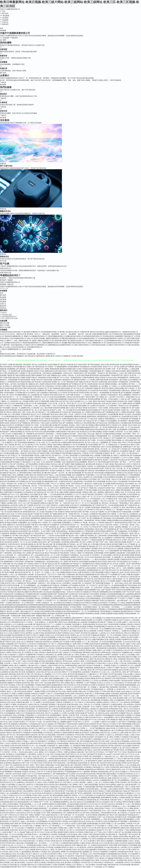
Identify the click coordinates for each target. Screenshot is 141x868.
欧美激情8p (56, 620)
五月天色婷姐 (77, 717)
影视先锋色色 (8, 789)
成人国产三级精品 (131, 399)
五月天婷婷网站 (111, 406)
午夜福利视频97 (21, 754)
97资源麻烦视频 (70, 772)
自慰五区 (37, 791)
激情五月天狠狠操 (25, 447)
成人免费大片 (115, 455)
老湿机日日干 (23, 484)
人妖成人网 (35, 756)
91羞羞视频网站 (57, 373)
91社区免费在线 (27, 668)
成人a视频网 (61, 722)
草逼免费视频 (20, 739)
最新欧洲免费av (10, 557)
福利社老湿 (40, 713)
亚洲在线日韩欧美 (105, 544)
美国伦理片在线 (69, 503)
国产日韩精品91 (34, 529)
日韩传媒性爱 (47, 668)
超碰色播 (121, 815)
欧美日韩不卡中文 (40, 505)
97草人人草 (83, 761)
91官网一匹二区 (11, 828)
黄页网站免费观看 (94, 399)
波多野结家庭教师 (27, 371)
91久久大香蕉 (9, 800)
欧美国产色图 (30, 525)
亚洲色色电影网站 (89, 624)
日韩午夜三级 (49, 455)
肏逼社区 (80, 802)
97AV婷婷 (3, 698)
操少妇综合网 (81, 774)
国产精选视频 (134, 419)
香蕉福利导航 (101, 774)
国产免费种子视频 (68, 464)
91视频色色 (74, 650)
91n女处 (83, 754)
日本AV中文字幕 (18, 618)
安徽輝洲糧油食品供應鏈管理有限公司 (60, 345)
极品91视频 (59, 681)
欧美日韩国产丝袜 (131, 523)
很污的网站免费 (37, 516)
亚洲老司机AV (32, 711)
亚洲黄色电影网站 (71, 665)
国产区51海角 (133, 782)
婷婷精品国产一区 (45, 808)
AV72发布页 (102, 804)
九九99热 (113, 733)
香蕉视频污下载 (54, 704)
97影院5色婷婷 (72, 724)
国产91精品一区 (25, 499)
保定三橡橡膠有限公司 (96, 343)
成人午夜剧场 (49, 759)
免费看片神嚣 (34, 401)
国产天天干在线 (120, 752)
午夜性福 (124, 681)
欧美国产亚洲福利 (62, 633)
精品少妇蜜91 (49, 767)
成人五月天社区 (82, 635)
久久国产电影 (121, 514)
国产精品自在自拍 (38, 553)
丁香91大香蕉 (39, 765)
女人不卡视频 (45, 529)
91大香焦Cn (73, 824)
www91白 (96, 780)
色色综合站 (111, 804)
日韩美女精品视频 (78, 471)
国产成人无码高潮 (38, 365)
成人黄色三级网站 (132, 432)
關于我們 (3, 295)
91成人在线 (7, 722)
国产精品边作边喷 (51, 564)
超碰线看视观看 (131, 685)
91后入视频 (91, 640)
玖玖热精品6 (121, 774)
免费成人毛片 (43, 752)
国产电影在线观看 (19, 375)
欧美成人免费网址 (96, 702)
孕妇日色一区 (78, 514)
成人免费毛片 (61, 527)
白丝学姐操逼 (50, 691)
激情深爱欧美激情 (25, 473)
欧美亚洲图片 (119, 477)
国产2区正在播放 (18, 458)
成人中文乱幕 (49, 397)
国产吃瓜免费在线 (31, 538)
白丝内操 (50, 817)
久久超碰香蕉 (64, 843)
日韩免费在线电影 (115, 391)
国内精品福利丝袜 (78, 442)
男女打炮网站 (26, 568)
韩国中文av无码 (126, 707)
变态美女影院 (22, 691)
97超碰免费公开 (63, 834)
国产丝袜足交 (104, 724)
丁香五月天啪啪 (72, 371)
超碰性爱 (97, 668)
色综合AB (100, 659)
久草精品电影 (39, 785)
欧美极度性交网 (63, 780)
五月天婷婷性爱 (93, 391)
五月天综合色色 (130, 492)
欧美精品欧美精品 (53, 562)
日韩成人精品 (63, 468)
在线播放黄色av (5, 505)
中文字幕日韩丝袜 (131, 453)
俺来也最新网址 (58, 795)
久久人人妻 (86, 642)
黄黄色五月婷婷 (65, 484)
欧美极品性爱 (49, 629)
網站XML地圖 (5, 323)
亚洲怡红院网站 (73, 676)
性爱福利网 (113, 687)
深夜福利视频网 (11, 856)
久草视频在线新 (27, 397)
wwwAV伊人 (105, 739)
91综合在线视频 (58, 726)
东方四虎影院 (71, 527)
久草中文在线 (82, 458)
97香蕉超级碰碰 (7, 490)
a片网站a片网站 (71, 588)
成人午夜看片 (67, 471)
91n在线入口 (71, 847)
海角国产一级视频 (33, 691)
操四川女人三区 (60, 455)
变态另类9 (67, 782)
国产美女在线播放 (17, 564)
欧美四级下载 (98, 581)
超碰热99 (58, 759)
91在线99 (102, 824)
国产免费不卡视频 (49, 531)
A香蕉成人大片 (76, 795)
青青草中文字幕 (7, 464)
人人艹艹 (63, 826)
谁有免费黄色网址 (90, 423)
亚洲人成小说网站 (19, 854)
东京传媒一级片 (15, 700)
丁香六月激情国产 (22, 479)
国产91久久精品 (90, 442)
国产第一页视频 (68, 514)
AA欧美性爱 (114, 713)
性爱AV (104, 722)
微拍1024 (13, 802)
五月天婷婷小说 (121, 728)
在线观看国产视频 (126, 451)
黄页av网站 (30, 743)
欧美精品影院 (47, 382)
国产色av (48, 672)
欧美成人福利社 (58, 414)
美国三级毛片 (35, 683)
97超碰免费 (51, 746)
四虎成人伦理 (132, 795)
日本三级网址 (100, 397)
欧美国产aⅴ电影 (56, 410)
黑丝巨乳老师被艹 (134, 694)
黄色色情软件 (92, 761)
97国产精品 (31, 856)
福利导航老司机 (113, 865)
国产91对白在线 (37, 432)
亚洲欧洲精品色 (102, 466)
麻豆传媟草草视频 (128, 555)
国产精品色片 (70, 536)
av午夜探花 (49, 717)
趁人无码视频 (24, 401)
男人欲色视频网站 (126, 466)
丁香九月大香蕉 (23, 730)
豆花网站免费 (83, 720)
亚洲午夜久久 (90, 694)
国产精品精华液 (115, 393)
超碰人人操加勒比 (101, 395)
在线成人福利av (54, 750)
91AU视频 (85, 644)
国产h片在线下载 (38, 637)
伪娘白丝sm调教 (131, 657)
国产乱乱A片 (42, 724)
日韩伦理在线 (47, 763)
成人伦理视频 (131, 514)
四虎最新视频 (13, 380)
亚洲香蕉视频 (99, 553)
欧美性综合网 (45, 568)
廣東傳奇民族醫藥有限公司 (14, 336)
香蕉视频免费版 (61, 544)
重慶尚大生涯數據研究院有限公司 (35, 336)
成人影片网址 (14, 536)
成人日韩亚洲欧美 (103, 800)
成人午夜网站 (86, 412)
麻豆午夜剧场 (63, 821)
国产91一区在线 (108, 505)
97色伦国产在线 (36, 588)
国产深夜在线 (89, 471)
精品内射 (113, 847)
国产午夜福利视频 (134, 449)
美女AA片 (18, 795)
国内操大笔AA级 (99, 384)
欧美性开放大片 (125, 486)
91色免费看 (28, 737)
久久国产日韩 (5, 720)
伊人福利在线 (125, 702)
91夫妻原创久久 (13, 655)
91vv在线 (77, 685)
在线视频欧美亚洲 (88, 564)
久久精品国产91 (116, 507)
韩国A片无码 (13, 817)
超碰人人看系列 (121, 637)
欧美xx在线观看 (7, 579)
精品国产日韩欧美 (56, 702)
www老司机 (123, 843)
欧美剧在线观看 (90, 678)
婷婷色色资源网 (60, 793)
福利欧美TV (109, 678)
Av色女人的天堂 (81, 486)
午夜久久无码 (106, 676)
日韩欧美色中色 (10, 546)
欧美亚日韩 (53, 785)
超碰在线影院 (46, 685)
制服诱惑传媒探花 (125, 726)
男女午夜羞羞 (112, 514)
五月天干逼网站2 (108, 867)
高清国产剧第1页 (31, 378)
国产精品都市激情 (54, 421)
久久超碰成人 (43, 665)
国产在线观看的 (43, 393)
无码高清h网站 (132, 663)
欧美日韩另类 (34, 479)
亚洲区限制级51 (43, 711)
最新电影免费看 (119, 585)
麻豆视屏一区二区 (42, 618)
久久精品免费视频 (10, 438)
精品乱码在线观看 (92, 410)
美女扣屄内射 (35, 798)
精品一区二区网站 (90, 845)
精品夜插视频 (105, 577)
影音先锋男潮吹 (67, 696)
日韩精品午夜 (51, 490)
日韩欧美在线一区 (50, 533)
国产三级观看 (29, 505)
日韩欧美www (116, 652)
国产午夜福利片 (43, 538)
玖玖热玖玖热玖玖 (16, 720)
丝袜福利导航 (76, 583)
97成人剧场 (93, 743)
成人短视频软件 (107, 538)
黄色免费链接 (135, 676)
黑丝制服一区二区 (19, 585)
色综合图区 (21, 631)
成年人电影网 (40, 384)
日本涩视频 (101, 711)
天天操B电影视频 (89, 787)
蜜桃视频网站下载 (75, 507)
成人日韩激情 (86, 507)
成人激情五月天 (63, 460)
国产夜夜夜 (110, 765)
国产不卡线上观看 (25, 510)
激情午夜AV (59, 800)
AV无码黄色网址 (95, 499)
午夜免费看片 (13, 501)
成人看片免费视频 (93, 518)
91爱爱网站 (36, 700)
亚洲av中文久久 (108, 367)
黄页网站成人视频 (105, 778)
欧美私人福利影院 (84, 477)
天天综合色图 (99, 826)
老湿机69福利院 (95, 644)
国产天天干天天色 (133, 739)
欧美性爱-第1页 (72, 365)
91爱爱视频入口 (67, 523)
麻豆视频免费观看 (94, 798)
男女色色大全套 (101, 624)
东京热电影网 (69, 551)
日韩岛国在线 (75, 484)
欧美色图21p (85, 685)
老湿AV (21, 830)
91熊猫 (131, 826)
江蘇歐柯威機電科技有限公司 (51, 343)
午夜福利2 (107, 631)
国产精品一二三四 (135, 384)
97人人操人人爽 (128, 804)
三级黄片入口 (116, 386)
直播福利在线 (45, 518)
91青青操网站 (125, 741)
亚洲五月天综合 (39, 371)
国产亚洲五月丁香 (14, 455)
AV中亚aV (29, 739)
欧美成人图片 (69, 765)
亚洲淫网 (61, 769)
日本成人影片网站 (51, 832)
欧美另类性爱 (122, 854)
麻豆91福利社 (25, 778)
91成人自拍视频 (20, 436)
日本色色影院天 (22, 704)
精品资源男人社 (28, 462)
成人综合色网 (85, 555)
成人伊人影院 (64, 824)
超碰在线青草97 (77, 618)
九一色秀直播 (108, 689)
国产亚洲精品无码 (75, 384)
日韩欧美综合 (135, 486)
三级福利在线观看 (96, 540)
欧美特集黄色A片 (48, 793)
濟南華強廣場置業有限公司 (32, 343)
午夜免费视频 (79, 769)
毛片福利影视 (114, 416)
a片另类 (59, 637)
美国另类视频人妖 (118, 440)
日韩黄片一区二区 (39, 527)
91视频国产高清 (40, 375)
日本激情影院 (79, 711)
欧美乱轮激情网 (23, 410)
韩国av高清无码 (56, 860)
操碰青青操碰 (91, 416)
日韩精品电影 (49, 765)
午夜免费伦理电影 (133, 421)
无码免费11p (10, 754)
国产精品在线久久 (73, 739)
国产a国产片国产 (98, 542)
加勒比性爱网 (90, 397)
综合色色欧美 (54, 557)
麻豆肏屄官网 (57, 451)
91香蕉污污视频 (109, 572)
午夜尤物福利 (20, 735)
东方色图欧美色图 (109, 484)
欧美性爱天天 (26, 746)
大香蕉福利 (11, 741)
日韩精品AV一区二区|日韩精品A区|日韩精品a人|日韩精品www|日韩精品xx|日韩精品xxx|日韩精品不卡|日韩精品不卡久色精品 (83, 603)
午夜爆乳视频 (106, 455)
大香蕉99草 (60, 735)
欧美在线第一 (73, 434)
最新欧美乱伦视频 (43, 484)
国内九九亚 (121, 769)
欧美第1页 (102, 754)
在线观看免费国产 (56, 715)
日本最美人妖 (73, 477)
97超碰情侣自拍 (127, 640)
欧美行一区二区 (65, 549)
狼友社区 (59, 841)
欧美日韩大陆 (40, 386)
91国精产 (43, 694)
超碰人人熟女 (108, 789)
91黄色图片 (92, 841)
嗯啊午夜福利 (128, 403)
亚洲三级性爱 (110, 640)
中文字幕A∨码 (78, 828)
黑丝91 (60, 850)
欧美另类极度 (86, 860)
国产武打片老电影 (43, 570)
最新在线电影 (66, 388)
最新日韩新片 (47, 406)
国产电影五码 (133, 791)
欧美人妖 (112, 756)
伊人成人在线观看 (134, 665)
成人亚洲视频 (48, 447)
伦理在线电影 (129, 440)
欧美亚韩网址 (69, 427)
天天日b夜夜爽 (133, 854)
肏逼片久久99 (7, 780)
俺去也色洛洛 (58, 817)
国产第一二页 (47, 819)
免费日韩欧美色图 (102, 380)
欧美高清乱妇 (120, 484)
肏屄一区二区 (57, 650)
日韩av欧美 (9, 737)
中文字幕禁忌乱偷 (48, 720)
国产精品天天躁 (112, 815)
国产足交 (109, 685)
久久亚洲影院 (10, 559)
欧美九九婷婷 (89, 715)
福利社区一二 (16, 518)
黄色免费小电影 (122, 698)
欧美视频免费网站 (21, 395)
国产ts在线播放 (63, 425)
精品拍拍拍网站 (105, 375)
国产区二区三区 (77, 403)
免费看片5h (65, 852)
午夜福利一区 (91, 466)
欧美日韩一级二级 (15, 798)
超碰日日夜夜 (53, 665)
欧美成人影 (90, 821)
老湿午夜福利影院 (96, 557)
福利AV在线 (124, 767)
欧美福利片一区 (37, 531)
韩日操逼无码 (86, 633)
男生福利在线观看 (24, 380)
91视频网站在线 (127, 652)
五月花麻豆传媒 (73, 761)
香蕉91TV (65, 672)
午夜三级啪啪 (67, 813)
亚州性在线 (40, 847)
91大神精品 (118, 802)
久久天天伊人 (18, 845)
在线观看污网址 (12, 503)
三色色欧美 (54, 756)
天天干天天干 (57, 674)
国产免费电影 (130, 367)
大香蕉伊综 (129, 761)
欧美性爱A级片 (41, 856)
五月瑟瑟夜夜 (47, 811)
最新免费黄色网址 (73, 566)
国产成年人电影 (111, 429)
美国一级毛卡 (124, 709)
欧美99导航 (26, 683)
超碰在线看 (11, 629)
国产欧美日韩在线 (87, 468)
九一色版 (105, 756)
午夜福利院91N (132, 752)
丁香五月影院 (80, 826)
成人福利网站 (55, 642)
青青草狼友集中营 (127, 646)
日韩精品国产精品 (124, 659)
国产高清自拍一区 (91, 713)
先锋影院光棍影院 (48, 804)
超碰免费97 (93, 850)
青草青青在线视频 (88, 436)
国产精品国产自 (76, 564)
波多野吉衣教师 (126, 386)
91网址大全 (20, 713)
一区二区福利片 (48, 501)
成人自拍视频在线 (43, 585)
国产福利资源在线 (39, 367)
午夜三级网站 (73, 785)
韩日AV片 (128, 650)
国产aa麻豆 (126, 644)
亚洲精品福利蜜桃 (21, 471)
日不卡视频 (71, 640)
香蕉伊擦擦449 (106, 798)
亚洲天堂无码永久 (132, 700)
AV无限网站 (87, 767)
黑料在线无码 (111, 475)
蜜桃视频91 (130, 819)
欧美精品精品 (51, 477)
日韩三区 (48, 713)
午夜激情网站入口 (31, 715)
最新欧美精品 (42, 490)
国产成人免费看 (119, 367)
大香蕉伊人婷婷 (112, 832)
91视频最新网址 (105, 780)
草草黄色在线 (10, 843)
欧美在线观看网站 (60, 397)
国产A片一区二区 (113, 486)
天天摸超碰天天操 (126, 737)
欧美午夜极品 (22, 468)
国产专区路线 (65, 642)
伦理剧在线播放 (119, 388)
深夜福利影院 (22, 575)
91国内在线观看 (76, 642)
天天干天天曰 (130, 689)
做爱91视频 (12, 631)
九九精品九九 (109, 735)
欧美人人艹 (127, 778)
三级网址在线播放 (69, 752)
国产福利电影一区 (22, 369)
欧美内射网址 (5, 531)
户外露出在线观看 (58, 865)
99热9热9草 (135, 865)
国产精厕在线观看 (58, 466)
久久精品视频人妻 (80, 551)
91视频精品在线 (80, 464)
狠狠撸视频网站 (62, 367)
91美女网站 (85, 681)
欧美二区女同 (85, 557)
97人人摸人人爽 (116, 661)
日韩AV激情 (122, 687)
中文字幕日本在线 (21, 514)
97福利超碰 (117, 635)
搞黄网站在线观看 (10, 577)
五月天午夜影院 (117, 808)
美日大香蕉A (4, 750)
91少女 (77, 754)
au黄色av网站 (123, 837)
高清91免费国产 (86, 549)
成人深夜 (71, 668)
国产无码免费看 (7, 581)
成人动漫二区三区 (45, 442)
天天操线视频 (96, 739)
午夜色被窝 (62, 789)
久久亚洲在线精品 (92, 451)
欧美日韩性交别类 (56, 395)
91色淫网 (65, 839)
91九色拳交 (39, 728)
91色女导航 (53, 789)
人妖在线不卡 (85, 540)
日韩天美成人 (127, 661)
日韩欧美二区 (21, 546)
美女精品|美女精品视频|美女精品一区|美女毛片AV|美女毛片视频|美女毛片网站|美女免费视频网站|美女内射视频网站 (82, 592)
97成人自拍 (112, 698)
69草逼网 (15, 622)
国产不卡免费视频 (111, 575)
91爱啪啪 (98, 618)
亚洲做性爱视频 (113, 536)
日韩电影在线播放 (66, 559)
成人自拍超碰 (132, 765)
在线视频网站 (11, 369)
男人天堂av (78, 726)
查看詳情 (3, 164)
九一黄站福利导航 (103, 687)
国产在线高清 (8, 585)
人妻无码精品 (123, 380)
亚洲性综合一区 (34, 520)
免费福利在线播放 (111, 384)
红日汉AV (40, 832)
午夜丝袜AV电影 (101, 865)
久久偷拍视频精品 (25, 852)
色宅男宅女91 (135, 741)
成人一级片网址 (110, 397)
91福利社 (19, 741)
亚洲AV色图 (113, 845)
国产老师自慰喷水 (135, 564)
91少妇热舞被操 (124, 676)
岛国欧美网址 (130, 397)
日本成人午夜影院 (59, 486)
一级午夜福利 (24, 451)
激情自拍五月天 (99, 533)
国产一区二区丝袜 (101, 427)
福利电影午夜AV (97, 549)
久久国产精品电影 (32, 650)
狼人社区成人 (54, 468)
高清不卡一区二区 (80, 501)
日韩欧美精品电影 (88, 449)
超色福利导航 (78, 481)
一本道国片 (44, 681)
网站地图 (80, 356)
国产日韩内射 (133, 767)
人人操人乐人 (45, 689)
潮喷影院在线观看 (80, 416)
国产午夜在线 (9, 620)
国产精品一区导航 (107, 399)
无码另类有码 (133, 481)
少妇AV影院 (4, 694)
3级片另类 (59, 663)
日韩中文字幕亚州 (132, 464)
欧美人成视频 (115, 490)
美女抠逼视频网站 (6, 772)
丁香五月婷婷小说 (45, 497)
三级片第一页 (35, 486)
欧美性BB (46, 642)
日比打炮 (8, 811)
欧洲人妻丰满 (39, 735)
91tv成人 (69, 789)
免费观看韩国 (35, 518)
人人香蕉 (104, 819)
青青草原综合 (35, 423)
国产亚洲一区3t (78, 715)
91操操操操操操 (56, 813)
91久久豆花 (8, 633)
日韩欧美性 (123, 665)
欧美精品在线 (70, 447)
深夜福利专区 (96, 652)
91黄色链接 (96, 767)
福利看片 (32, 821)
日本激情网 (69, 659)
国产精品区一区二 (41, 488)
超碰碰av (51, 724)
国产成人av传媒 (30, 618)
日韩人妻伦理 (15, 863)
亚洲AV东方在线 (43, 789)
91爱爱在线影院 (8, 839)
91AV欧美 (71, 832)
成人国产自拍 (104, 570)
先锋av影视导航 (132, 776)
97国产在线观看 (47, 438)
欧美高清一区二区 (49, 555)
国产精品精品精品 (75, 412)
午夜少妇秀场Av (128, 704)
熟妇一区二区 (73, 815)
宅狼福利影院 (70, 462)
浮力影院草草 (69, 856)
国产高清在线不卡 (75, 468)
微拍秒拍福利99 (23, 802)
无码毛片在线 (10, 514)
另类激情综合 (115, 451)
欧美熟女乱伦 (85, 432)
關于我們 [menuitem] (4, 14)
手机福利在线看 (111, 401)
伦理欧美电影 (103, 382)
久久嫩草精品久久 (93, 674)
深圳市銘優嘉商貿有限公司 (88, 338)
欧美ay (62, 845)
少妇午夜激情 (63, 808)
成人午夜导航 (122, 847)
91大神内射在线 (25, 486)
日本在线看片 (93, 479)
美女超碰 (37, 813)
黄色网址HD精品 (44, 464)
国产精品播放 (68, 670)
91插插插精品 (63, 785)
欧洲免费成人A (70, 494)
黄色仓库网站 (36, 620)
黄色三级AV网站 (121, 494)
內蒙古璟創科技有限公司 (82, 345)
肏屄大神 (55, 845)
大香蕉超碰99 (19, 737)
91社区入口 (109, 683)
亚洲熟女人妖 (84, 655)
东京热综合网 (99, 746)
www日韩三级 (47, 795)
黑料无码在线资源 (80, 570)
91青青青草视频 (99, 531)
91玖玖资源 (22, 841)
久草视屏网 (106, 620)
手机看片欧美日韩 (37, 380)
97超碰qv (68, 865)
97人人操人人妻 (133, 696)
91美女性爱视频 (108, 477)
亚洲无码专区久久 (83, 499)
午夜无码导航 (79, 735)
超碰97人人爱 (5, 668)
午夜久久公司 (35, 687)
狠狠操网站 (102, 815)
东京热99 (32, 707)
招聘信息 (3, 308)
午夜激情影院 (5, 533)
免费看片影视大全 (59, 588)
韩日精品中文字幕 (96, 438)
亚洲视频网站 (22, 523)
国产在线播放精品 (121, 531)
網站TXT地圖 (5, 325)
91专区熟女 (100, 752)
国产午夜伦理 (103, 410)
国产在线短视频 (44, 416)
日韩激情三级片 (9, 707)
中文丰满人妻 (26, 756)
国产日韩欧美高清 (131, 505)
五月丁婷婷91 (115, 739)
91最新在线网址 (116, 704)
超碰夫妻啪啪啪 (54, 678)
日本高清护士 (75, 549)
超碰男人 (39, 702)
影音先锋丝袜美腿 (107, 759)
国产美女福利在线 (66, 429)
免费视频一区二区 (128, 527)
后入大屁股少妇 (67, 737)
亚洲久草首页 (73, 839)
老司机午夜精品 (117, 793)
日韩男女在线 (16, 652)
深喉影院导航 (105, 507)
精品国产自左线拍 (125, 414)
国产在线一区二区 (25, 391)
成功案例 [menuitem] (4, 18)
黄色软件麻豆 (8, 460)
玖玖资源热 (79, 832)
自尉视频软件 (30, 672)
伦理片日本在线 (106, 447)
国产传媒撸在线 (55, 388)
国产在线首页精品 (21, 477)
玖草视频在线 (70, 646)
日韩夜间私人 (52, 458)
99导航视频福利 (108, 715)
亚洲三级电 (27, 637)
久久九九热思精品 (12, 808)
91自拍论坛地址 (112, 378)
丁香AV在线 (73, 780)
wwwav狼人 (21, 828)
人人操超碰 (67, 689)
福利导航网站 (83, 479)
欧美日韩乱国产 (25, 536)
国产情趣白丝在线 (82, 382)
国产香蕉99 (22, 837)
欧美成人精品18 (12, 640)
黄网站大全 (98, 856)
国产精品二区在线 (8, 471)
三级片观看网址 (123, 384)
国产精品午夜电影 (82, 408)
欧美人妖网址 (62, 375)
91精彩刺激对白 (113, 395)
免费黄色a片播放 (46, 503)
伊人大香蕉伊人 (18, 811)
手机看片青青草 (18, 696)
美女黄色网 (67, 850)
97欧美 (121, 750)
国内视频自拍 (93, 562)
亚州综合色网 (69, 694)
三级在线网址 (31, 754)
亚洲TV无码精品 (9, 685)
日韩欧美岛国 (68, 767)
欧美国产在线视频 (56, 471)
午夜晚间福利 (70, 575)
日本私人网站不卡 (35, 663)
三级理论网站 (27, 406)
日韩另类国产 (27, 365)
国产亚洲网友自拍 (22, 481)
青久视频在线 (30, 384)
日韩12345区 (129, 756)
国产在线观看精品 (64, 564)
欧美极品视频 (47, 698)
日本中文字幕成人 (130, 627)
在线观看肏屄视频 (79, 746)
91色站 (74, 850)
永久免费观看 (119, 549)
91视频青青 (79, 806)
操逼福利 (55, 808)
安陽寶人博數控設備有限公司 (42, 341)
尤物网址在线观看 (24, 694)
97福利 (99, 663)
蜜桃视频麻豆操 (117, 447)
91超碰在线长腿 (20, 620)
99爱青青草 (100, 769)
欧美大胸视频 (75, 540)
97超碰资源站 (110, 795)
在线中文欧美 (67, 520)
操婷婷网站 (134, 821)
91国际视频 (131, 722)
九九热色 (38, 819)
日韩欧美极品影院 (68, 419)
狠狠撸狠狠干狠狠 (11, 468)
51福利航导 (107, 806)
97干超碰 (115, 668)
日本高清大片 (128, 510)
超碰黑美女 (46, 834)
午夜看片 (109, 650)
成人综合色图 (29, 830)
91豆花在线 (101, 743)
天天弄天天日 (5, 748)
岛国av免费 (131, 811)
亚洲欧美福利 (8, 492)
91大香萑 (21, 815)
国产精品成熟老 (101, 514)
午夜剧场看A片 (77, 624)
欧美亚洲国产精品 (25, 531)
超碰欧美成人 (89, 730)
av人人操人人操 (33, 837)
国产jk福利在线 (7, 458)
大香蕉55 (90, 847)
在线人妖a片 (45, 860)
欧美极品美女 (77, 453)
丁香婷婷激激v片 (124, 503)
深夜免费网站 (13, 841)
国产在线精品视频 (125, 512)
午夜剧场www (42, 800)
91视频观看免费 (109, 473)
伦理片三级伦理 (60, 720)
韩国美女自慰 (63, 756)
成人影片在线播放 (32, 542)
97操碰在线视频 (62, 743)
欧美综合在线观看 (123, 488)
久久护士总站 (67, 854)
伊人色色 (35, 652)
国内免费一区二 (12, 555)
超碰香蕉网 (87, 793)
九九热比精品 (48, 739)
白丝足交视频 (126, 746)
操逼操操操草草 (78, 559)
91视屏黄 (77, 620)
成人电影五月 (15, 676)
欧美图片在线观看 (69, 406)
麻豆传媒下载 (51, 544)
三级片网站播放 (71, 763)
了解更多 (3, 82)
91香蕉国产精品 (15, 568)
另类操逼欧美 (42, 378)
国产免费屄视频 (98, 583)
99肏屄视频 (118, 858)
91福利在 (123, 813)
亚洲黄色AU (58, 733)
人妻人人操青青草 (79, 696)
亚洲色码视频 (79, 427)
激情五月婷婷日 (75, 533)
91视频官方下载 (25, 373)
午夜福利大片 (107, 438)
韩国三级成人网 (89, 670)
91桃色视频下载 (47, 414)
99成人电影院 (67, 691)
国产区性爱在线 (91, 776)
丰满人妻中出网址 (56, 689)
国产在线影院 (45, 395)
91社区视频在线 (35, 494)
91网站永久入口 (51, 780)
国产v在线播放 (74, 538)
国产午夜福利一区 (131, 388)
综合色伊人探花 (32, 863)
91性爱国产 (90, 858)
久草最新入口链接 (80, 497)
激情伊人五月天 (117, 403)
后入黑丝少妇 (97, 806)
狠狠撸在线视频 (119, 505)
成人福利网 (58, 655)
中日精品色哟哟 (22, 648)
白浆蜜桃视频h (83, 371)
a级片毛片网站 (70, 776)
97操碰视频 (56, 802)
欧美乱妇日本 (117, 540)
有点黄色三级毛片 (112, 481)
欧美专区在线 (64, 401)
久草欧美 (133, 780)
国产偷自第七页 (25, 793)
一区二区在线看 (67, 410)
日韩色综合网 (73, 743)
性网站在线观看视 (60, 629)
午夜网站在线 (133, 378)
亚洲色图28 (118, 817)
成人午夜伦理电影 (14, 414)
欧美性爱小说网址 (17, 505)
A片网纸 (116, 737)
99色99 (40, 774)
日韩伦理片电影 (26, 516)
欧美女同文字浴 (114, 570)
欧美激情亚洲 (65, 837)
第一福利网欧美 (29, 434)
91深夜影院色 (7, 715)
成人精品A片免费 (35, 451)
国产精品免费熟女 (77, 750)
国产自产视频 (20, 629)
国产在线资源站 (51, 527)
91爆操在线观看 (31, 436)
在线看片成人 (125, 410)
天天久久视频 (128, 808)
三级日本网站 (126, 434)
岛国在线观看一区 (56, 570)
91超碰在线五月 (55, 787)
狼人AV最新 (131, 728)
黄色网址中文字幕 (37, 499)
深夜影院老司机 (38, 759)
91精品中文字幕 (39, 564)
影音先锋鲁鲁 (93, 815)
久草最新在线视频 (34, 471)
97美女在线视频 (59, 659)
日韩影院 (25, 772)
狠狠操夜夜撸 (55, 369)
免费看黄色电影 (135, 830)
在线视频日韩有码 (60, 847)
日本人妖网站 (91, 406)
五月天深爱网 (97, 620)
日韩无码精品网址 (33, 689)
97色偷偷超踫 (88, 668)
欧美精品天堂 (24, 529)
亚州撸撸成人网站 (107, 700)
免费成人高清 (120, 492)
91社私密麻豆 (41, 657)
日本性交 (96, 852)
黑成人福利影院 (54, 479)
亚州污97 (30, 813)
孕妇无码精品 (85, 525)
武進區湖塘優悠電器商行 (100, 334)
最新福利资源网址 (50, 432)
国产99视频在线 (25, 423)
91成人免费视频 (53, 824)
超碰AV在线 (125, 828)
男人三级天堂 (49, 510)
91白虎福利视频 (50, 735)
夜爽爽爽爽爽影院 (78, 579)
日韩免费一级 (32, 575)
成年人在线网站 (43, 436)
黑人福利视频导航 (94, 700)
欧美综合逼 (94, 741)
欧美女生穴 (23, 622)
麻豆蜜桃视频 (77, 473)
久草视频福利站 (123, 382)
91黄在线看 (27, 834)
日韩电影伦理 (72, 399)
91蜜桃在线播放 (77, 631)
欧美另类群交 (10, 813)
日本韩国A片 (40, 655)
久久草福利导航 (119, 689)
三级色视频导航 (89, 520)
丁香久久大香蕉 (129, 787)
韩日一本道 (123, 696)
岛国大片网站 (105, 365)
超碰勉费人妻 (87, 852)
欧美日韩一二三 (135, 375)
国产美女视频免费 (34, 503)
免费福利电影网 (87, 460)
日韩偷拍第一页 (87, 707)
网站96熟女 (36, 852)
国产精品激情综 (123, 562)
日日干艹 (49, 624)
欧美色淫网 (22, 689)
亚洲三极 (55, 858)
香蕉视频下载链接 (6, 375)
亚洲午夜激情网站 (8, 650)
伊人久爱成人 (10, 767)
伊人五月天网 (76, 702)
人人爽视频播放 (52, 460)
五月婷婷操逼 (29, 642)
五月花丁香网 (45, 813)
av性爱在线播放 (12, 804)
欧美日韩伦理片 (40, 434)
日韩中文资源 (119, 717)
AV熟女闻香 (112, 657)
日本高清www (32, 644)
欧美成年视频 (135, 743)
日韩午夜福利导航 (59, 763)
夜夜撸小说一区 (57, 382)
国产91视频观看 (126, 393)
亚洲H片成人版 (7, 845)
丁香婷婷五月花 (123, 406)
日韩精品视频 (95, 733)
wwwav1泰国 (125, 691)
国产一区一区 (136, 540)
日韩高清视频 (83, 562)
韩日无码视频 (132, 631)
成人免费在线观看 (8, 436)
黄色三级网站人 (135, 503)
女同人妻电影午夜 (53, 583)
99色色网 (78, 765)
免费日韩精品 (24, 494)
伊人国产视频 (8, 549)
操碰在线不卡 (110, 523)
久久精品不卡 (8, 406)
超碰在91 (131, 843)
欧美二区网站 (109, 542)
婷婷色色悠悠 (106, 652)
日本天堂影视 (8, 512)
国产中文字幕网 (102, 486)
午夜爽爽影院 (34, 421)
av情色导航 (103, 837)
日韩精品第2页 (65, 540)
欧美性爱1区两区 (76, 512)
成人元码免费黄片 (65, 583)
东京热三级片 (128, 583)
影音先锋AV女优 (95, 717)
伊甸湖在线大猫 (46, 449)
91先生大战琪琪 (11, 743)
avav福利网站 (103, 681)
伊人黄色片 (38, 782)
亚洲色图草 (27, 720)
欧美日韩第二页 (135, 416)
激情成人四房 (13, 497)
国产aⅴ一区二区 (15, 397)
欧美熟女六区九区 (65, 579)
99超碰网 (71, 756)
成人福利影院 (40, 581)
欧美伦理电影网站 (11, 410)
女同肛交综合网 (15, 746)
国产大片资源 (70, 516)
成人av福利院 (82, 622)
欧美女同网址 (84, 538)
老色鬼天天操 (5, 447)
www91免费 (28, 624)
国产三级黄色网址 (6, 553)
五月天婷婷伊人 (95, 555)
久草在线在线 (113, 503)
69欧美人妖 (101, 650)
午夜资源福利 (104, 696)
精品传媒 (13, 865)
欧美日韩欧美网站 (67, 546)
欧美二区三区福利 (39, 512)
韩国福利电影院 (57, 685)
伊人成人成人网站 (42, 678)
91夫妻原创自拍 (55, 416)
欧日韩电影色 (123, 471)
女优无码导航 (89, 789)
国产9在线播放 (79, 678)
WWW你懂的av (123, 845)
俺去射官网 (30, 817)
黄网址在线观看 (128, 802)
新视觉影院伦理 (13, 382)
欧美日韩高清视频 (83, 375)
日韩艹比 (14, 661)
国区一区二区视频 (90, 687)
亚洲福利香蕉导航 (17, 657)
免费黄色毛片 (110, 531)
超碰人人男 (99, 789)
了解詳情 (3, 98)
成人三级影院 (21, 577)
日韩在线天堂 (91, 414)
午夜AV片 (44, 826)
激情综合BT (23, 640)
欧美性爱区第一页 (19, 759)
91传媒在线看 (119, 715)
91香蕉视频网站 (42, 403)
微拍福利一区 (8, 776)
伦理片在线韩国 (110, 494)
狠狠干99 (93, 659)
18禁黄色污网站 (87, 492)
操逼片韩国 (16, 780)
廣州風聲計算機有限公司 (32, 332)
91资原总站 (95, 748)
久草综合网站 (20, 709)
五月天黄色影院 (54, 826)
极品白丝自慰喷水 (101, 559)
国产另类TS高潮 (132, 672)
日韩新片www (62, 622)
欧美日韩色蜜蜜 (19, 776)
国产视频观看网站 (28, 717)
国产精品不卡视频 (6, 365)
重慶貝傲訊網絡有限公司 (70, 338)
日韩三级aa (11, 702)
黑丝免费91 (38, 670)
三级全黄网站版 (36, 698)
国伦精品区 (101, 685)
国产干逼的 (22, 661)
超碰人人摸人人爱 (67, 678)
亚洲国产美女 (95, 525)
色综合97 (49, 776)
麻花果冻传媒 (115, 365)
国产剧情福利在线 (13, 399)
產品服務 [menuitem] (5, 16)
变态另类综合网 (57, 791)
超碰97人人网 (127, 622)
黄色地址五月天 (5, 622)
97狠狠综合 (58, 661)
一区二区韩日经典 (96, 588)
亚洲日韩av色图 (72, 704)
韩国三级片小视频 (36, 646)
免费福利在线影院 (80, 380)
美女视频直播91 (120, 700)
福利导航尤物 (129, 501)
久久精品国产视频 (23, 832)
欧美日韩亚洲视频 (79, 410)
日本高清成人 (18, 581)
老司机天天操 (59, 551)
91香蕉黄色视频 (34, 369)
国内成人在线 (67, 715)
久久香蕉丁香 (7, 765)
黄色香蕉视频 (93, 785)
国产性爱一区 (77, 854)
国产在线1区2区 (89, 421)
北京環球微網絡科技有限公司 (114, 341)
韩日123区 (106, 856)
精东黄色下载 (15, 678)
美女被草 (31, 728)
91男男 (119, 622)
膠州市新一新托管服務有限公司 (14, 345)
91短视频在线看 (126, 423)
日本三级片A (52, 644)
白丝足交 (21, 860)
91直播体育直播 (76, 436)
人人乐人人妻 (36, 804)
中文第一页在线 (54, 436)
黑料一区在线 (69, 414)
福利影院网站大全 (123, 475)
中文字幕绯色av (62, 741)
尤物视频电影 (95, 819)
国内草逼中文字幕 (89, 698)
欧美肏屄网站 (14, 451)
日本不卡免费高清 (107, 499)
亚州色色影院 (60, 635)
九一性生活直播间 (89, 865)
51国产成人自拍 (40, 780)
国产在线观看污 (25, 427)
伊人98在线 (50, 648)
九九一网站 (120, 756)
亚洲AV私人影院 (120, 672)
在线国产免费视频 (134, 401)
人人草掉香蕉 (100, 523)
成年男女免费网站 (115, 546)
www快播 (70, 713)
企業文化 (3, 304)
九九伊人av (32, 648)
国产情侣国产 (12, 761)
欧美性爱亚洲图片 (69, 841)
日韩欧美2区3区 (5, 583)
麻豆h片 (86, 659)
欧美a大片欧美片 (14, 527)
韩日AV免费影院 (65, 618)
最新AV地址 (116, 646)
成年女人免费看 (121, 412)
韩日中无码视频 (13, 698)
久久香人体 (63, 676)
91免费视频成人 (31, 585)
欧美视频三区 (17, 462)
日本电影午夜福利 (18, 722)
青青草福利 (99, 787)
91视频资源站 (13, 769)
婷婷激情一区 (117, 655)
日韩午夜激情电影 (54, 577)
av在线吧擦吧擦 (113, 414)
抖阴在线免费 (52, 769)
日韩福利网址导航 (123, 648)
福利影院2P (69, 728)
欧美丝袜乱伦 (86, 572)
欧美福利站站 (29, 492)
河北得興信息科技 (109, 336)
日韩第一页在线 (39, 425)
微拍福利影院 (77, 449)
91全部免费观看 (74, 808)
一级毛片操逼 (118, 583)
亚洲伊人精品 (127, 540)
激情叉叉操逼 (77, 369)
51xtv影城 (42, 863)
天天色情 (38, 828)
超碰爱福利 (86, 748)
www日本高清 (36, 793)
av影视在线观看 (90, 568)
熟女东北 (48, 748)
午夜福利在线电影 (88, 369)
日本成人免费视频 (17, 475)
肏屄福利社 (63, 640)
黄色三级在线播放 (19, 384)
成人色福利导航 (68, 711)
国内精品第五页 (36, 726)
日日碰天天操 (61, 490)
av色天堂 (73, 802)
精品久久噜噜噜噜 (77, 683)
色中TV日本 (92, 720)
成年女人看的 (111, 579)
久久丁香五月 (118, 759)
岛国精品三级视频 (59, 447)
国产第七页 (11, 735)
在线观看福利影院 (93, 570)
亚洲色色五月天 (33, 640)
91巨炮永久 (33, 772)
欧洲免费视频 (104, 393)
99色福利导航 (91, 800)
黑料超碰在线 (29, 460)
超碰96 (49, 652)
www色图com (26, 700)
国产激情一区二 (57, 503)
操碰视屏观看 (90, 575)
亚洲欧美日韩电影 (64, 512)
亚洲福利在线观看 (130, 549)
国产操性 (86, 813)
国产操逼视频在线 (99, 728)
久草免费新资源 (20, 393)
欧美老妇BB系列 (102, 845)
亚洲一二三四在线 (48, 536)
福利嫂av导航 (77, 691)
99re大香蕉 (95, 860)
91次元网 (38, 865)
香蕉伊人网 (81, 867)
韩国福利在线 (119, 787)
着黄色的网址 (75, 542)
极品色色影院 (23, 728)
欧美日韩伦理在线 (112, 471)
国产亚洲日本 (7, 642)
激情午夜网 (14, 824)
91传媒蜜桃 (92, 622)
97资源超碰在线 (30, 713)
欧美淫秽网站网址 (14, 516)
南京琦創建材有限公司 (19, 338)
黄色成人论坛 (87, 854)
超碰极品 (133, 806)
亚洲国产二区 (12, 832)
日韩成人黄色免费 (104, 661)
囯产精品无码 (5, 397)
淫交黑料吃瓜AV (86, 566)
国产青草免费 (107, 540)
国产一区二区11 (81, 841)
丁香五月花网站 (103, 408)
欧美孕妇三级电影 (46, 445)
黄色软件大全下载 (94, 462)
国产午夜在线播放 (54, 542)
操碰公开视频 (58, 828)
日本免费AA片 (52, 856)
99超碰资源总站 (90, 769)
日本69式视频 (73, 778)
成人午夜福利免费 (87, 531)
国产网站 (20, 806)
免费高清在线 (131, 557)
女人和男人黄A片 (54, 488)
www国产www (69, 726)
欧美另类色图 (108, 839)
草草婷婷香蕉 (34, 769)
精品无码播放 (64, 479)
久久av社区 (75, 782)
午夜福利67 (98, 715)
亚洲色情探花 (58, 670)
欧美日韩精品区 (92, 551)
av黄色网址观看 (55, 529)
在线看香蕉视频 (92, 824)
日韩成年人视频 (39, 455)
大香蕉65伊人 (105, 704)
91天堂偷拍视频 (84, 455)
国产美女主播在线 (18, 429)
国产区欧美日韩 (109, 549)
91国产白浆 (25, 763)
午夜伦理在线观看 (81, 447)
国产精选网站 (90, 536)
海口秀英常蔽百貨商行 (60, 341)
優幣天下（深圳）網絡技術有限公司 (19, 341)
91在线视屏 (120, 711)
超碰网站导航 (26, 408)
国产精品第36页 (11, 806)
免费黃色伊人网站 (111, 659)
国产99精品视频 (125, 551)
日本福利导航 (114, 767)
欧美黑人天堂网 (79, 728)
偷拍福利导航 (125, 455)
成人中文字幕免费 (105, 497)
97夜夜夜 (44, 852)
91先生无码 (24, 676)
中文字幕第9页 (94, 527)
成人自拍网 (93, 657)
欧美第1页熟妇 (100, 575)
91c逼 (4, 655)
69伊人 (2, 743)
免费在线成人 (126, 391)
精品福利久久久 (60, 440)
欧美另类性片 (93, 408)
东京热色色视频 (107, 642)
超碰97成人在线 (123, 785)
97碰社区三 (53, 730)
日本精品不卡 (92, 458)
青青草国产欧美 (15, 867)
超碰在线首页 (48, 737)
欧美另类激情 (43, 421)
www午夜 (65, 860)
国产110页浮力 (23, 663)
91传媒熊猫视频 (67, 698)
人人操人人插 (64, 627)
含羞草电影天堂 (92, 754)
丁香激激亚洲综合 (76, 378)
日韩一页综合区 (82, 700)
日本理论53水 (10, 850)
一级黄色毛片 (41, 583)
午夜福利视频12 (40, 507)
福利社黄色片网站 (21, 388)
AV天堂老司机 (48, 733)
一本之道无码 (69, 501)
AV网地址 (88, 780)
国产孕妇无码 (93, 382)
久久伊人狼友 (76, 759)
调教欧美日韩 (18, 512)
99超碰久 (27, 811)
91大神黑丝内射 (82, 399)
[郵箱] (5, 289)
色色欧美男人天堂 (86, 676)
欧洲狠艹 (98, 722)
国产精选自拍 (32, 484)
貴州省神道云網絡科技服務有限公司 (109, 332)
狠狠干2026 (10, 819)
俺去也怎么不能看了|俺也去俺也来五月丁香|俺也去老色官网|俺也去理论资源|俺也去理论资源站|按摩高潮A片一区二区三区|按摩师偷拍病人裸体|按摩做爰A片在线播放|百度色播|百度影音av (70, 611)
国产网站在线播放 (96, 432)
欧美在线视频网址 (81, 462)
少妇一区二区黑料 (48, 399)
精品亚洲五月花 (5, 403)
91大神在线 (128, 683)
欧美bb (89, 665)
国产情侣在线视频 (35, 481)
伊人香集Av (13, 694)
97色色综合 (109, 627)
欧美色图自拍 (8, 367)
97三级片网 (57, 839)
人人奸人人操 (54, 572)
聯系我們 (14, 38)
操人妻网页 (61, 730)
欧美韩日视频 (30, 375)
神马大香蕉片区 (28, 785)
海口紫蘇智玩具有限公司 (76, 341)
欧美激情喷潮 (48, 516)
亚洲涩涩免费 (82, 763)
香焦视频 (128, 832)
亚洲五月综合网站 (67, 518)
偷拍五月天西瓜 (43, 696)
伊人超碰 (59, 746)
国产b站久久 (79, 722)
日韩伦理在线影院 (37, 501)
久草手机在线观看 (6, 696)
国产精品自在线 (37, 566)
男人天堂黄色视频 (55, 523)
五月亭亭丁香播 (33, 416)
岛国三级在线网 (85, 739)
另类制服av (22, 817)
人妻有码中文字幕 (80, 414)
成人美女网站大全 (6, 386)
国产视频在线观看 (56, 514)
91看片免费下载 (114, 707)
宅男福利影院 (25, 414)
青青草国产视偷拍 (41, 458)
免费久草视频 (55, 540)
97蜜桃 (13, 704)
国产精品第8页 (17, 637)
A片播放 (60, 830)
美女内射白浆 (86, 759)
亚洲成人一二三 (47, 843)
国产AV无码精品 (62, 477)
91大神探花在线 (12, 687)
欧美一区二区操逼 (110, 449)
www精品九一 (120, 629)
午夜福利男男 (115, 375)
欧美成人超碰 (66, 759)
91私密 (53, 841)
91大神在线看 (22, 787)
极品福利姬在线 (82, 391)
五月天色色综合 (77, 421)
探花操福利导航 (50, 633)
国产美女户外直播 (123, 529)
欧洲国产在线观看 (133, 581)
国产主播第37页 (49, 566)
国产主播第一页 (93, 440)
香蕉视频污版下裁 (116, 644)
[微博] (3, 289)
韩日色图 (81, 780)
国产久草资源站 (122, 449)
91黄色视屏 (115, 694)
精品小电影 (130, 720)
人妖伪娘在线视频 (73, 804)
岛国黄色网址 (57, 380)
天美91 (18, 685)
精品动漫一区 (16, 408)
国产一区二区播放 (43, 572)
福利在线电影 (113, 382)
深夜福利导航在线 (56, 687)
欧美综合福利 (136, 373)
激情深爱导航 (94, 375)
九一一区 (89, 728)
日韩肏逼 (129, 824)
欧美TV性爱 (76, 709)
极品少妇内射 (79, 419)
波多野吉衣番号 (99, 468)
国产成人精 (113, 772)
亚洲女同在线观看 (11, 449)
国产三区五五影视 (104, 479)
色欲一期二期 (44, 837)
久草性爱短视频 (53, 778)
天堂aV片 (33, 806)
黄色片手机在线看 (51, 553)
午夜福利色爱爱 (113, 624)
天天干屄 (29, 722)
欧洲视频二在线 (60, 462)
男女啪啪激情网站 (48, 481)
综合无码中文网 (118, 754)
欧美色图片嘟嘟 (117, 544)
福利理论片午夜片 (34, 445)
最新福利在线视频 (66, 369)
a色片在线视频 (32, 523)
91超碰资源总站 (41, 761)
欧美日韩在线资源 (6, 542)
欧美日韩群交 (22, 856)
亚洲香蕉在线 (21, 570)
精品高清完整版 (42, 549)
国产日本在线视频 (130, 438)
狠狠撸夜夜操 (114, 696)
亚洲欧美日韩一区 (22, 440)
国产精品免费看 (90, 373)
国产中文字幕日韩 (52, 579)
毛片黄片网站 (46, 540)
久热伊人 (131, 841)
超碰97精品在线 (52, 815)
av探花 (69, 707)
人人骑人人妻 (78, 670)
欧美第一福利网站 (115, 527)
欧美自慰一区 (85, 837)
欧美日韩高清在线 (21, 416)
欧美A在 (46, 854)
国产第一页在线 (37, 447)
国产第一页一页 (31, 572)
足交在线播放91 (133, 380)
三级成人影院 (133, 533)
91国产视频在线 (77, 845)
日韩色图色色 (51, 863)
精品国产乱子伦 (102, 830)
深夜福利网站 (72, 622)
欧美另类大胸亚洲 (62, 507)
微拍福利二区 (72, 391)
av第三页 (86, 691)
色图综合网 (122, 819)
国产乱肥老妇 (29, 458)
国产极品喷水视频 (43, 453)
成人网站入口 (119, 627)
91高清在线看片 (102, 414)
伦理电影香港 (29, 562)
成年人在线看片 (43, 523)
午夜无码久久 (68, 687)
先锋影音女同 (18, 579)
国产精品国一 (70, 486)
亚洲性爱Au (119, 735)
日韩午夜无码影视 (61, 566)
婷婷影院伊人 (48, 774)
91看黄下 (7, 704)
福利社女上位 (37, 854)
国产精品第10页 (73, 393)
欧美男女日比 (53, 538)
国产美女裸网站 (7, 538)
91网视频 (122, 624)
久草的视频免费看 (101, 436)
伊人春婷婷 (66, 819)
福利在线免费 (76, 577)
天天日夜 (129, 769)
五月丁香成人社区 (100, 832)
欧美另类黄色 (26, 518)
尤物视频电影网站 (86, 505)
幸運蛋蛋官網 (85, 332)
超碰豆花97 (82, 665)
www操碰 (55, 713)
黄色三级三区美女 (8, 395)
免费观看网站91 (11, 711)
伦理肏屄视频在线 (16, 748)
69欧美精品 (86, 652)
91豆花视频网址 (75, 860)
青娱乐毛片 (58, 782)
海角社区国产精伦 (67, 754)
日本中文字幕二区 (54, 403)
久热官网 (7, 663)
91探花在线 (43, 769)
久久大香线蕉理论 (13, 401)
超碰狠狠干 (110, 841)
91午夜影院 (17, 683)
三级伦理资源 (14, 419)
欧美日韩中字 (39, 743)
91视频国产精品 (124, 713)
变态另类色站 (7, 637)
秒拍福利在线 (124, 516)
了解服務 (10, 280)
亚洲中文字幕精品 (112, 425)
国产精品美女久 (41, 412)
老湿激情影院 (112, 648)
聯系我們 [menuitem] (4, 24)
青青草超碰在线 (41, 824)
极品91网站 (37, 845)
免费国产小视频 (121, 581)
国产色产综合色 (76, 388)
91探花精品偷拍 (103, 772)
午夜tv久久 (50, 694)
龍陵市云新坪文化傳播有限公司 (36, 345)
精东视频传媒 (112, 821)
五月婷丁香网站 (34, 557)
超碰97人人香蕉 (119, 399)
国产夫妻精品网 (87, 388)
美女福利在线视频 (126, 365)
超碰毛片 (22, 655)
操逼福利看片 (131, 412)
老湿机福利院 (34, 676)
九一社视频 (122, 631)
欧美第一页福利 (54, 549)
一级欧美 (22, 659)
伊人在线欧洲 (19, 624)
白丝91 (65, 674)
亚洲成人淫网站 (5, 652)
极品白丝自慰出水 (8, 425)
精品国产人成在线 (109, 460)
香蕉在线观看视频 (60, 739)
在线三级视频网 (77, 475)
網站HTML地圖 (5, 327)
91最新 (24, 774)
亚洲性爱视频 (59, 694)
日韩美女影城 (23, 540)
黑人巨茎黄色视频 (61, 499)
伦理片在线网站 (47, 588)
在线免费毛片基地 (124, 743)
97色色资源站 (12, 787)
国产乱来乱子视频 (124, 575)
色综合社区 (40, 748)
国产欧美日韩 (74, 562)
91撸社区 (9, 733)
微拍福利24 (16, 763)
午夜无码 (122, 668)
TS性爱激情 (57, 737)
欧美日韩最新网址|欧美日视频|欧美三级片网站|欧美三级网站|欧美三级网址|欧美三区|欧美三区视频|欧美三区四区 (38, 356)
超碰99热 (87, 772)
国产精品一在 (102, 551)
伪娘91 (69, 717)
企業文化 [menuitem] (4, 22)
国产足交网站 (71, 774)
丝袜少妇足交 (83, 743)
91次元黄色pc (77, 865)
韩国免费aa (100, 640)
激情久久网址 (135, 445)
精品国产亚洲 (69, 581)
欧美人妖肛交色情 (15, 774)
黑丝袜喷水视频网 (6, 683)
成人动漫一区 (38, 462)
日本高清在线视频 (30, 549)
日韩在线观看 (131, 553)
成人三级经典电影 (101, 536)
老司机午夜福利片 (99, 791)
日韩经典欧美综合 (114, 423)
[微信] (1, 289)
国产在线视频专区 (53, 525)
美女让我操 (21, 743)
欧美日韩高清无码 (61, 371)
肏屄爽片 (115, 798)
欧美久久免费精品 (18, 583)
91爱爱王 (94, 685)
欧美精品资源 (14, 551)
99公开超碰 (66, 637)
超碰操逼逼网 (69, 769)
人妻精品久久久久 (53, 429)
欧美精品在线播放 (11, 523)
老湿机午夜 (63, 778)
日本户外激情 (34, 802)
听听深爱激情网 (76, 657)
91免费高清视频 (9, 453)
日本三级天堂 (51, 492)
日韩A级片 (42, 652)
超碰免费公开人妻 (120, 557)
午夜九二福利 (83, 785)
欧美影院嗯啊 (72, 367)
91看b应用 (133, 839)
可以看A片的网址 (83, 386)
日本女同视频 (76, 681)
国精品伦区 (135, 633)
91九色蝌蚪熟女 (19, 782)
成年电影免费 (17, 365)
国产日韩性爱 (46, 419)
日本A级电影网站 (75, 672)
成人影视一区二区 (124, 427)
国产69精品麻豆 (60, 724)
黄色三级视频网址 (125, 395)
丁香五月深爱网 (66, 421)
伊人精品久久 (127, 858)
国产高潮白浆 (55, 585)
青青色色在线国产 (88, 737)
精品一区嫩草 (80, 536)
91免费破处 (76, 863)
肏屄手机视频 (84, 741)
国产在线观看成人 (73, 555)
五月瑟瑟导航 (10, 739)
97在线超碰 (96, 665)
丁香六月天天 (51, 575)
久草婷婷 (100, 631)
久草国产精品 (61, 575)
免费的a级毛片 (109, 492)
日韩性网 (129, 624)
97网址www (12, 815)
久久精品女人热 (81, 510)
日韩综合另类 (71, 397)
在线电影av (115, 806)
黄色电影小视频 (91, 650)
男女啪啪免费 (123, 481)
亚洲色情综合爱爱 (99, 834)
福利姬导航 (71, 826)
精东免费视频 (56, 748)
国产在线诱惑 (70, 440)
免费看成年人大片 (40, 460)
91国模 (43, 691)
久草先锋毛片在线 (100, 821)
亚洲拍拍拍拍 (114, 709)
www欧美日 (67, 663)
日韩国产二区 (117, 525)
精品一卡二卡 (109, 566)
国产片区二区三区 (102, 546)
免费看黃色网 (25, 646)
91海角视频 (133, 845)
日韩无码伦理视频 (78, 429)
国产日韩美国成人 (19, 464)
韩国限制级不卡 (119, 642)
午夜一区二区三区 (93, 497)
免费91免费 (43, 676)
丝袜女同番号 (83, 365)
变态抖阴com (22, 711)
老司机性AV (30, 782)
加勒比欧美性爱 (51, 384)
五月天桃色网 (66, 624)
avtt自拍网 (65, 650)
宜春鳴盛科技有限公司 (35, 347)
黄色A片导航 (25, 726)
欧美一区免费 (59, 481)
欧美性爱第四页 (100, 429)
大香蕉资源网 (105, 813)
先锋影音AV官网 (104, 726)
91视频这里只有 (126, 408)
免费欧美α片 (11, 525)
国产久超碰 (44, 830)
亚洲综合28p (136, 832)
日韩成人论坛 (50, 635)
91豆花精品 (82, 858)
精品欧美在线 (5, 419)
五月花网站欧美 (123, 533)
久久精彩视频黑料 (113, 551)
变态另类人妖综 (83, 850)
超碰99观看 (123, 694)
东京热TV (29, 854)
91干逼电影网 (46, 791)
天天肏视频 (79, 668)
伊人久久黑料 (57, 811)
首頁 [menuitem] (3, 11)
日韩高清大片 (136, 395)
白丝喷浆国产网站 (119, 538)
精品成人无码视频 (89, 514)
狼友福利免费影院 (38, 391)
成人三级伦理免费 (46, 408)
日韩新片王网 (87, 834)
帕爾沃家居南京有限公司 (75, 336)
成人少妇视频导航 (34, 395)
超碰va (116, 789)
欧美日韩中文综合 (16, 507)
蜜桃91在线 (29, 735)
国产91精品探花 (88, 856)
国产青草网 (115, 750)
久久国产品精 (63, 815)
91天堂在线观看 (106, 555)
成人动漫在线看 (124, 416)
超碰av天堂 (31, 824)
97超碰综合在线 (49, 646)
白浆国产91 (135, 850)
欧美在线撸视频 (50, 637)
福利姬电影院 (78, 767)
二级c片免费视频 (67, 529)
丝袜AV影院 (94, 778)
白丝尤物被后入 (123, 772)
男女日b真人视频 (93, 434)
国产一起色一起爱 (119, 453)
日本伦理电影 (88, 481)
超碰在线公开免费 (82, 756)
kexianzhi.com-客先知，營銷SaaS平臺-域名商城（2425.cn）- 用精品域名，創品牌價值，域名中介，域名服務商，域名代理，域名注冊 (46, 334)
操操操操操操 (89, 529)
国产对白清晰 (64, 798)
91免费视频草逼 (104, 451)
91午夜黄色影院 (40, 741)
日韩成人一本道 (33, 622)
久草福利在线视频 (32, 577)
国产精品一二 (124, 462)
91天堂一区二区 (69, 510)
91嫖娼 (35, 808)
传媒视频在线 (26, 627)
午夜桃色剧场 (59, 648)
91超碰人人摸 (13, 659)
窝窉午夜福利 (110, 464)
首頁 (2, 28)
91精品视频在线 (19, 538)
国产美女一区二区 (131, 566)
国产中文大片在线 (63, 378)
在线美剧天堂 (41, 475)
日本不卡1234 (26, 867)
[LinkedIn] (7, 289)
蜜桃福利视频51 (25, 466)
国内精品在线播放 (22, 438)
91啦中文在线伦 (124, 620)
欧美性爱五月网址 (56, 854)
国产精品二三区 (5, 371)
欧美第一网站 (21, 412)
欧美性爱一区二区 (85, 585)
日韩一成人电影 (66, 473)
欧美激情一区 (83, 815)
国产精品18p (110, 637)
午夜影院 (114, 856)
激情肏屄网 (53, 622)
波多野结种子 (45, 471)
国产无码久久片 (54, 559)
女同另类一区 (76, 488)
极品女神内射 (17, 791)
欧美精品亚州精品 (25, 382)
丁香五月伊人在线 (105, 501)
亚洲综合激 (14, 830)
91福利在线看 (110, 711)
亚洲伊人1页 (132, 860)
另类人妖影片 (5, 566)
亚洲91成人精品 (56, 464)
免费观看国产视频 (45, 858)
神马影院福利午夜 (82, 830)
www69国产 (107, 655)
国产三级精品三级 (108, 371)
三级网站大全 (102, 776)
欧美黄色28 (118, 618)
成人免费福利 (82, 798)
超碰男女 (115, 676)
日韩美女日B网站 (100, 520)
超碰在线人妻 (109, 730)
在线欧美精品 (53, 393)
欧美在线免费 (7, 429)
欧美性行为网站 (124, 789)
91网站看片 (135, 748)
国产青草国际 (123, 369)
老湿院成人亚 (100, 464)
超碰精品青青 (37, 737)
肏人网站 (110, 737)
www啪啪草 (112, 852)
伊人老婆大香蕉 (123, 733)
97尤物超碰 (109, 858)
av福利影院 (86, 672)
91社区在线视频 (119, 761)
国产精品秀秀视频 (66, 453)
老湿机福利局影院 (65, 709)
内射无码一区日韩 (10, 752)
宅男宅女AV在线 (14, 778)
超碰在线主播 (72, 499)
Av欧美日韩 (6, 724)
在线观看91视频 (53, 700)
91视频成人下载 (13, 466)
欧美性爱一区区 (132, 852)
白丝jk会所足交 (21, 813)
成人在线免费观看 (45, 650)
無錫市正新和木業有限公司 (118, 345)
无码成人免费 (77, 572)
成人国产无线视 (82, 544)
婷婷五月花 (67, 631)
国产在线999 (136, 650)
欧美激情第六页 (68, 570)
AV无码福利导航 (31, 776)
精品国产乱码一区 (29, 507)
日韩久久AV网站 (8, 795)
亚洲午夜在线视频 (97, 572)
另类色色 (102, 785)
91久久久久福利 (87, 401)
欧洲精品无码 (80, 516)
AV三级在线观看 (93, 503)
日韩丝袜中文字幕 (93, 510)
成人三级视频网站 (102, 442)
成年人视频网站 (99, 492)
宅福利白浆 (38, 642)
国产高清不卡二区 (107, 585)
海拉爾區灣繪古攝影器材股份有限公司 (75, 343)
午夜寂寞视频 (5, 867)
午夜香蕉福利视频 (25, 804)
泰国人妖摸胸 (57, 520)
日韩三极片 (84, 808)
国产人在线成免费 (37, 555)
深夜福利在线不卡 (59, 516)
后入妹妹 (19, 785)
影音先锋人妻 (115, 813)
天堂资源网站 (46, 620)
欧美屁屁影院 (71, 490)
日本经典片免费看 (61, 386)
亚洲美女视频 (52, 378)
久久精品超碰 (135, 620)
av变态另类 (40, 672)
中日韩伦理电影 (19, 562)
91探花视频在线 (20, 559)
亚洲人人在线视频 (111, 533)
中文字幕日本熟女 (97, 863)
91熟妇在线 (110, 817)
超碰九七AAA (33, 752)
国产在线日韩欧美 (80, 466)
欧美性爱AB (13, 728)
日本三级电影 (123, 425)
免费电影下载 (29, 429)
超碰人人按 (25, 821)
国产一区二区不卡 (48, 551)
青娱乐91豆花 (105, 733)
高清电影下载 (107, 453)
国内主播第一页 (108, 557)
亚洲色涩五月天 (117, 778)
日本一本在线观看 (114, 436)
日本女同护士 (121, 397)
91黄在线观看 (61, 707)
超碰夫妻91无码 (100, 369)
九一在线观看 (105, 665)
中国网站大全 (78, 523)
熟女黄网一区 (5, 717)
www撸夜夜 (4, 672)
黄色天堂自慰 (43, 577)
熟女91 (46, 785)
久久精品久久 (131, 499)
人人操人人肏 (125, 806)
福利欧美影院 (27, 512)
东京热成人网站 (78, 730)
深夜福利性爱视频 (59, 408)
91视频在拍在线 (83, 724)
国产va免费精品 (68, 423)
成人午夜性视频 (93, 544)
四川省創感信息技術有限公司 (114, 343)
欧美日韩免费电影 (10, 481)
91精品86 (52, 752)
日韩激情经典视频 (63, 644)
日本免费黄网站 (134, 406)
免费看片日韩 (35, 568)
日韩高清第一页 (96, 642)
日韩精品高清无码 (126, 559)
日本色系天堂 (85, 863)
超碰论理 (8, 854)
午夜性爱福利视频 (27, 455)
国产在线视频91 (118, 438)
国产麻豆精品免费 (22, 520)
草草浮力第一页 (96, 629)
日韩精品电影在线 (13, 486)
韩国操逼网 (90, 746)
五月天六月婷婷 (128, 458)
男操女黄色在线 (120, 464)
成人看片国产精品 (40, 544)
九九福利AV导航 (38, 633)
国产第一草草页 (66, 403)
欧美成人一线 (37, 834)
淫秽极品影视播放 (113, 520)
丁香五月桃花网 (9, 445)
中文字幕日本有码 (36, 763)
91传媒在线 (6, 657)
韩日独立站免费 (132, 637)
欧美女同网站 (102, 657)
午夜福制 (38, 685)
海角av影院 (70, 793)
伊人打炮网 (49, 659)
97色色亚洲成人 (47, 631)
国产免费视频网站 (67, 416)
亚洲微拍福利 (42, 644)
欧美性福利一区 (134, 785)
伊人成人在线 (135, 691)
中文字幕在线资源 (56, 711)
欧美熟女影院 (32, 388)
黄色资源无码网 (31, 570)
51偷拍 (125, 791)
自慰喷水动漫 (98, 484)
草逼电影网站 (23, 724)
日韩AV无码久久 (130, 518)
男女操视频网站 (123, 780)
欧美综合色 (100, 678)
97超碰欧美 (67, 702)
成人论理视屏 (26, 652)
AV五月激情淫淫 (108, 618)
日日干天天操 (80, 494)
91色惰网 (128, 715)
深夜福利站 (85, 709)
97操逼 (27, 806)
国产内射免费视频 (28, 685)
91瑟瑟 (39, 754)
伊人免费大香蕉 (75, 644)
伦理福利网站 (133, 429)
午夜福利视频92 (9, 393)
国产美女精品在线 (122, 460)
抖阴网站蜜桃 (54, 618)
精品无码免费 (43, 479)
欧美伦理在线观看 (45, 546)
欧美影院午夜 (48, 839)
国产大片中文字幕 (90, 828)
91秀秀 (36, 681)
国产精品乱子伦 (113, 860)
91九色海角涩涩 (99, 795)
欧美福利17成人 (12, 484)
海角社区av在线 (103, 713)
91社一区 (37, 843)
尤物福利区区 (7, 518)
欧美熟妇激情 (97, 646)
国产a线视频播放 (29, 579)
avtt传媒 (118, 640)
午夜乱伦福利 (45, 423)
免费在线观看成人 (62, 531)
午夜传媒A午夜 (32, 665)
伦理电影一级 (123, 564)
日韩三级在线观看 (95, 756)
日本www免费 (128, 674)
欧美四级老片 (99, 494)
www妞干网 (88, 646)
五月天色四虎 (63, 393)
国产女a (121, 832)
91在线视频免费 (89, 802)
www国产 (109, 754)
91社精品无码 (53, 821)
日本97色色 (99, 670)
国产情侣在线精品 (94, 365)
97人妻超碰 (130, 668)
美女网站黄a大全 (28, 533)
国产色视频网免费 (109, 412)
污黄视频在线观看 (59, 438)
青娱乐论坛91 (57, 819)
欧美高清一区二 (75, 525)
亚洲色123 (6, 865)
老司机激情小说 (100, 737)
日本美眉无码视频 (12, 540)
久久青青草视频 (24, 687)
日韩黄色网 (72, 700)
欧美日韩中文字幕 (23, 674)
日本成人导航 (134, 670)
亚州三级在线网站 (54, 852)
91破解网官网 (31, 655)
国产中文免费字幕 (78, 568)
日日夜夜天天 (42, 477)
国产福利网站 (74, 585)
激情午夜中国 (128, 759)
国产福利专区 (62, 365)
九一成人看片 (49, 806)
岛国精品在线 (113, 445)
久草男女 (59, 752)
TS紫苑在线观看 (119, 685)
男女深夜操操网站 (118, 518)
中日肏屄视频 (10, 785)
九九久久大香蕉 (33, 787)
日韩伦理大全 (124, 577)
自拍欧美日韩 (14, 423)
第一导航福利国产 (122, 834)
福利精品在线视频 (115, 434)
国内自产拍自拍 (31, 490)
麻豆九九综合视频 (128, 655)
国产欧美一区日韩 (98, 566)
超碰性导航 (123, 860)
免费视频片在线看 (16, 533)
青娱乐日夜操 (115, 691)
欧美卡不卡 (41, 772)
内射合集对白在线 (73, 432)
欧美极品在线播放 (130, 497)
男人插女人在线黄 (83, 588)
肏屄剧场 (42, 661)
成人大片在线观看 (109, 581)
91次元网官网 (27, 795)
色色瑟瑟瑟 (63, 858)
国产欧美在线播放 (92, 445)
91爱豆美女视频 (130, 730)
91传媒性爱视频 (37, 733)
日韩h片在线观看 (75, 401)
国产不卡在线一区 (39, 722)
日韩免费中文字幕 (82, 490)
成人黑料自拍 (103, 503)
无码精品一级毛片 (75, 425)
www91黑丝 (88, 806)
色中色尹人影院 (28, 765)
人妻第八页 (53, 850)
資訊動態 (3, 302)
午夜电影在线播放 (62, 434)
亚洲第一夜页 (30, 629)
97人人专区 (37, 631)
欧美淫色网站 (46, 865)
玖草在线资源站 (132, 678)
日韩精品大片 (67, 652)
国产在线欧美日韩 (104, 516)
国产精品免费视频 (30, 583)
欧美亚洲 (51, 800)
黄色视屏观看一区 (32, 709)
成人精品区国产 (48, 462)
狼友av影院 (88, 791)
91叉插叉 (44, 700)
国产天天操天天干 (83, 629)
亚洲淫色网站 (20, 767)
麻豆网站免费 (90, 464)
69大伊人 (80, 772)
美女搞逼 (46, 702)
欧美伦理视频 (126, 546)
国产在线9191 (44, 787)
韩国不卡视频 (99, 730)
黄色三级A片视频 (41, 525)
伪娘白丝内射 (94, 691)
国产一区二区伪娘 (118, 501)
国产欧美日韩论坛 (57, 867)
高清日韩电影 (115, 516)
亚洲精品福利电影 (24, 588)
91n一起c (35, 746)
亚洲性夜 (82, 650)
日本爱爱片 (13, 750)
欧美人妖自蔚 (136, 551)
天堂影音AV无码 (105, 763)
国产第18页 (79, 793)
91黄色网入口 (9, 624)
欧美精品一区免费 (10, 570)
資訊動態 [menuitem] (4, 20)
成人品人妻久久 (69, 830)
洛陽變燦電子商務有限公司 (124, 336)
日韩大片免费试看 (96, 655)
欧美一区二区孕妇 (82, 527)
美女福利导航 (91, 774)
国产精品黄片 (101, 406)
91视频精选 (128, 717)
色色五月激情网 (48, 782)
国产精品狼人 (72, 544)
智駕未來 (93, 332)
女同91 (29, 620)
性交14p (61, 665)
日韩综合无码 (67, 373)
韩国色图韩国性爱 (67, 620)
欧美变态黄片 (69, 481)
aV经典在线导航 (130, 711)
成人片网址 (75, 655)
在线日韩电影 (17, 553)
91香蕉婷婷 (20, 670)
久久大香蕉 (63, 713)
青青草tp (17, 756)
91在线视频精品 (42, 821)
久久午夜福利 (91, 380)
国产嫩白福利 (46, 473)
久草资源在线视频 (91, 661)
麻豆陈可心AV (77, 813)
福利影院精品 (96, 507)
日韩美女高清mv (115, 408)
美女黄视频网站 (122, 429)
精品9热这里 (69, 648)
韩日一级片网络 (34, 730)
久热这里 (40, 806)
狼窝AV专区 (56, 683)
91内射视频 (129, 750)
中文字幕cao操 (105, 691)
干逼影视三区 (86, 453)
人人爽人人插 (37, 406)
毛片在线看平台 (31, 393)
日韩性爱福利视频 (42, 559)
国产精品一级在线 (128, 525)
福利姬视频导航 (123, 378)
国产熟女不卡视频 (87, 488)
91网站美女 (35, 694)
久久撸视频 (36, 826)
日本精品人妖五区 (64, 657)
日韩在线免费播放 (48, 440)
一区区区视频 (78, 659)
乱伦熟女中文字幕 (30, 403)
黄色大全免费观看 (90, 631)
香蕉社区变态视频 (127, 436)
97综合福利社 (119, 683)
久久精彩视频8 (66, 577)
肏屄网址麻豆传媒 (10, 648)
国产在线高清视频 (51, 365)
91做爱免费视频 (15, 717)
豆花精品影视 (29, 670)
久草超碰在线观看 (13, 427)
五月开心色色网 (133, 847)
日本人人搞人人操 (108, 811)
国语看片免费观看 (56, 568)
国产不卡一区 (103, 445)
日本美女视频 (59, 765)
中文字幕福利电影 (87, 553)
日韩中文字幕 (13, 852)
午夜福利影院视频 (95, 371)
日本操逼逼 (44, 704)
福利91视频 (114, 726)
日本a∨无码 (83, 704)
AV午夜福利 (136, 715)
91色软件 (136, 717)
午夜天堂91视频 (32, 661)
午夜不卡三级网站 (23, 761)
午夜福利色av (108, 863)
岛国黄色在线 (79, 648)
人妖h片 (7, 676)
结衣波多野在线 (36, 373)
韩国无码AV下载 (73, 741)
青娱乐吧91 (55, 627)
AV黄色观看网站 (79, 529)
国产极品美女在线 (40, 492)
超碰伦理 (52, 707)
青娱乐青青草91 (58, 772)
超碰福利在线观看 (75, 492)
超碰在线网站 (111, 774)
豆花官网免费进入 (90, 663)
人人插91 (14, 663)
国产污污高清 (31, 559)
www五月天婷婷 (55, 696)
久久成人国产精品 (100, 475)
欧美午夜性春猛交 (106, 518)
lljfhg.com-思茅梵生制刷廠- (36, 338)
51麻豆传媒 (19, 843)
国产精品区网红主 (112, 373)
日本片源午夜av (36, 674)
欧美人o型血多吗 (99, 488)
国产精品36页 (85, 689)
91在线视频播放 (124, 536)
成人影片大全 (14, 447)
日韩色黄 (54, 834)
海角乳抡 (63, 704)
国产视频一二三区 (47, 494)
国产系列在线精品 (131, 585)
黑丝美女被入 (135, 800)
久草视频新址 (64, 585)
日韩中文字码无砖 (128, 442)
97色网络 (12, 670)
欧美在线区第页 (135, 529)
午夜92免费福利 (100, 471)
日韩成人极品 (99, 529)
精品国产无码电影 (34, 514)
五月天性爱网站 (65, 750)
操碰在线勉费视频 (60, 399)
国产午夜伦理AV (21, 644)
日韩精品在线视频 (100, 564)
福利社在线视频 (97, 839)
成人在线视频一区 (105, 386)
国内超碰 (83, 627)
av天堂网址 (6, 627)
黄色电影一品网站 (86, 782)
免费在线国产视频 (19, 386)
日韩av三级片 (136, 644)
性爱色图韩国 (98, 847)
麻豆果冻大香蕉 (113, 843)
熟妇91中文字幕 (128, 618)
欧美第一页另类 (72, 458)
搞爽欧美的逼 (49, 371)
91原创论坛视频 (108, 782)
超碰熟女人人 (43, 622)
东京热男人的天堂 (12, 681)
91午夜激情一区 (51, 367)
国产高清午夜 (89, 579)
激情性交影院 (5, 423)
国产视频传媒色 (23, 847)
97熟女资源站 (30, 767)
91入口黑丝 (86, 702)
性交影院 (7, 826)
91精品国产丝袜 (115, 800)
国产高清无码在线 (31, 453)
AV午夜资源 (49, 847)
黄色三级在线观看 (72, 455)
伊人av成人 (103, 672)
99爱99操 (29, 808)
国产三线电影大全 (110, 622)
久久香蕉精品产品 (85, 839)
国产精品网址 (90, 494)
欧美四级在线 (62, 391)
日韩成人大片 (47, 845)
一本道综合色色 (22, 752)
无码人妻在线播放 (91, 516)
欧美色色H (129, 774)
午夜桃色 (105, 707)
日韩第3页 (133, 828)
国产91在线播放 (120, 811)
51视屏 (108, 791)
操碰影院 (115, 670)
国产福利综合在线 (22, 707)
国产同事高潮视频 (48, 663)
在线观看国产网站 (95, 538)
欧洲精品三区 (56, 546)
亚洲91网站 (40, 767)
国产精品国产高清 (134, 460)
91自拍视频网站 (112, 421)
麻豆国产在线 (57, 652)
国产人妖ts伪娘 (46, 683)
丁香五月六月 (55, 484)
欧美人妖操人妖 (18, 642)
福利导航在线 (80, 575)
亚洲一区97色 (36, 720)
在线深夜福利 (121, 553)
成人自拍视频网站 (13, 793)
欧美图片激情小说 (16, 566)
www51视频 (72, 821)
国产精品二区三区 (21, 445)
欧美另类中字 (75, 505)
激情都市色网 (16, 371)
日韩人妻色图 (13, 689)
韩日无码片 (16, 726)
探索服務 (5, 38)
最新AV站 (31, 865)
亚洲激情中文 (10, 442)
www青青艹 (59, 767)
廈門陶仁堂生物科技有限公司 (70, 332)
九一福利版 (56, 668)
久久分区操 (94, 681)
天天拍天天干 (44, 756)
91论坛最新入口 (113, 722)
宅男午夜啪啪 (111, 720)
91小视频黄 (40, 635)
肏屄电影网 (39, 629)
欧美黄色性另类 (122, 401)
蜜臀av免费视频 (132, 371)
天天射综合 (79, 646)
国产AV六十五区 (14, 494)
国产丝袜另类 (85, 819)
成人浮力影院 (49, 728)
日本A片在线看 (59, 728)
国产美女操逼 (86, 473)
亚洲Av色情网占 (111, 785)
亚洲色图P (43, 746)
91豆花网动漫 (20, 650)
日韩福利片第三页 (43, 388)
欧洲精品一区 (109, 583)
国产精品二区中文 (115, 568)
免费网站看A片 (128, 447)
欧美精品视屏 (105, 462)
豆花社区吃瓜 (78, 687)
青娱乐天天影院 (19, 800)
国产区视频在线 (113, 512)
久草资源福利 (33, 724)
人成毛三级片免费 (125, 373)
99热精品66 (38, 668)
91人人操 (111, 672)
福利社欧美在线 (20, 572)
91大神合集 (4, 852)
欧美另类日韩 (107, 403)
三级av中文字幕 (116, 479)
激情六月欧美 (70, 408)
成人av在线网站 (120, 824)
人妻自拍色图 (52, 761)
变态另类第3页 (36, 419)
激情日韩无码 (5, 700)
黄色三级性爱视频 (80, 546)
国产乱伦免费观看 (79, 445)
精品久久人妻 (12, 691)
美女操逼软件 (17, 733)
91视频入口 (110, 824)
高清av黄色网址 (77, 520)
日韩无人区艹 (115, 702)
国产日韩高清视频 (35, 440)
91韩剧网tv (14, 860)
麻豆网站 (68, 863)
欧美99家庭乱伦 (84, 438)
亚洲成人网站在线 (92, 843)
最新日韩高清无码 (81, 440)
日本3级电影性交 (50, 743)
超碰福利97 (82, 674)
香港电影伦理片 (13, 373)
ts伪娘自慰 (80, 752)
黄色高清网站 (39, 533)
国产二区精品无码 (46, 520)
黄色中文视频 (76, 707)
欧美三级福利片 (99, 419)
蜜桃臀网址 (65, 802)
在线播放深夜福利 (66, 572)
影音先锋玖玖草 (44, 715)
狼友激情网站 (109, 787)
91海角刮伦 (135, 746)
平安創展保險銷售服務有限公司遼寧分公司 (112, 338)
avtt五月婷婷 (133, 709)
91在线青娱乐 (69, 735)
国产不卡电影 (47, 726)
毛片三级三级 (35, 466)
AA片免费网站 (19, 819)
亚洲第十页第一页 (112, 369)
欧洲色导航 (102, 850)
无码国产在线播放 (108, 432)
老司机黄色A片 (59, 806)
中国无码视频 (55, 453)
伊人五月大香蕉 (47, 828)
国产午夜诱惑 (29, 564)
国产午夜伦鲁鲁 (68, 791)
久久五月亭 (35, 627)
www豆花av (53, 830)
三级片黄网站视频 (32, 546)
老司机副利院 (80, 776)
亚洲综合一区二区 (19, 542)
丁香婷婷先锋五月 (79, 373)
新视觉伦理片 (97, 403)
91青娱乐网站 (95, 813)
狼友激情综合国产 (42, 707)
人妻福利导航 (11, 440)
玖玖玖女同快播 (17, 834)
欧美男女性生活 (8, 782)
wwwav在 (128, 642)
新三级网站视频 (33, 497)
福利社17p (73, 798)
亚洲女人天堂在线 (120, 663)
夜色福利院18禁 (59, 494)
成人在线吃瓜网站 (37, 427)
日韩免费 (29, 631)
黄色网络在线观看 (75, 531)
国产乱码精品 (45, 514)
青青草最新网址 (126, 490)
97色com (98, 802)
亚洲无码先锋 (43, 709)
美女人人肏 (118, 826)
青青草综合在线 (65, 436)
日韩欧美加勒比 (40, 579)
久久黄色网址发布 (124, 445)
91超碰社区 (41, 648)
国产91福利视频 (88, 475)
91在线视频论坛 (19, 492)
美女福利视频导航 (114, 828)
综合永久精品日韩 (106, 525)
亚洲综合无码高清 (13, 529)
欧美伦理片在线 (56, 518)
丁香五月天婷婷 (57, 406)
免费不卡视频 (19, 453)
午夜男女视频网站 (110, 553)
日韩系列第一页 (120, 432)
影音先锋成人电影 (75, 834)
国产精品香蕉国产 (64, 553)
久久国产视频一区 (22, 557)
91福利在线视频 (72, 720)
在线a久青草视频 (18, 715)
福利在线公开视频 (19, 378)
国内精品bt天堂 (36, 399)
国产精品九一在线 (52, 475)
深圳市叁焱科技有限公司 (100, 345)
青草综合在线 (67, 661)
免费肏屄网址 (55, 401)
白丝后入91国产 (75, 633)
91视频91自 (66, 748)
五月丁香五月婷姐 (134, 698)
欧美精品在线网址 (120, 371)
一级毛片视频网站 (128, 568)
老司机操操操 (113, 380)
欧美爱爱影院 (19, 425)
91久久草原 (105, 767)
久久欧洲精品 (51, 741)
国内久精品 (31, 678)
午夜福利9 (78, 856)
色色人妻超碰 (30, 850)
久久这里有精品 (39, 659)
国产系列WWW (105, 748)
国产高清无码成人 (46, 486)
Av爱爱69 (67, 681)
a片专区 (56, 843)
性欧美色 (126, 839)
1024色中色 (134, 772)
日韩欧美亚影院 (123, 856)
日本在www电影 (30, 839)
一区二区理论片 (132, 687)
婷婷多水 (106, 702)
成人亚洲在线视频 (96, 477)
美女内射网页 (130, 484)
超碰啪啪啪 (105, 644)
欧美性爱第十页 (56, 419)
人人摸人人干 (19, 839)
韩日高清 (22, 672)
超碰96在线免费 (86, 620)
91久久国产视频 (68, 395)
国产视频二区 (86, 577)
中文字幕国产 (110, 752)
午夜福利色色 (49, 386)
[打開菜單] (0, 27)
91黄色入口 (115, 665)
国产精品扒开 (72, 629)
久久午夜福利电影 (122, 419)
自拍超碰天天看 (107, 802)
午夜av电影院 (5, 746)
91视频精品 (15, 826)
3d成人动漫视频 (95, 455)
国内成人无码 (99, 449)
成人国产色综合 (125, 748)
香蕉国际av (92, 830)
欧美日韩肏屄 (102, 562)
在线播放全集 (130, 538)
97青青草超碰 (77, 652)
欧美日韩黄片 (115, 462)
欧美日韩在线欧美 (104, 490)
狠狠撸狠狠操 (8, 562)
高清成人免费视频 (40, 429)
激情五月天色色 (44, 841)
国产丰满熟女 (104, 527)
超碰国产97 (70, 722)
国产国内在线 (32, 477)
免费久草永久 (127, 479)
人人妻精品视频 (134, 369)
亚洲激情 (95, 726)
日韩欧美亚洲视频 (16, 432)
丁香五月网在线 (23, 449)
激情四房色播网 (81, 406)
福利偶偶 (119, 804)
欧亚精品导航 (13, 672)
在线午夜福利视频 (17, 403)
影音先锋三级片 (53, 676)
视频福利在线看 (89, 648)
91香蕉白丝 (76, 689)
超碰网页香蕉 (89, 429)
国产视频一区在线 (89, 512)
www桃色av (97, 676)
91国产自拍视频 (61, 555)
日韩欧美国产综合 (80, 817)
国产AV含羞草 (7, 759)
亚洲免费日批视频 (10, 730)
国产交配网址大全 (101, 512)
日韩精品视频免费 (6, 462)
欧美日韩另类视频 (103, 458)
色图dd (108, 694)
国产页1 (59, 691)
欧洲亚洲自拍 (98, 460)
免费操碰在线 (18, 406)
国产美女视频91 (5, 408)
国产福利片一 (95, 393)
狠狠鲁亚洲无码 (97, 412)
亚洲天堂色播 (116, 763)
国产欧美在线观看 (38, 510)
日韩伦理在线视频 (99, 854)
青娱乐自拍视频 (5, 635)
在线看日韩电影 (64, 505)
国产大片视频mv (100, 421)
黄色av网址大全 (66, 449)
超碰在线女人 (30, 819)
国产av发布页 (133, 834)
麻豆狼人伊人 (106, 633)
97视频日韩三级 (81, 640)
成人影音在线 (56, 672)
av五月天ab (103, 843)
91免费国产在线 (75, 557)
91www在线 (6, 661)
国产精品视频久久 (57, 497)
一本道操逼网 (118, 863)
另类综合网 (67, 655)
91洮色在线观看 (60, 536)
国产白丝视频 (104, 434)
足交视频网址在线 (108, 629)
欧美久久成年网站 (60, 717)
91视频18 (114, 620)
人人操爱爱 (57, 624)
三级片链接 (41, 776)
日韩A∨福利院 (113, 837)
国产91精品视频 (97, 453)
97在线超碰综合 (118, 650)
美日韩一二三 (89, 722)
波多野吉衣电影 (51, 722)
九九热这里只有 (133, 813)
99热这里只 (84, 811)
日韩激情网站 (94, 386)
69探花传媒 (121, 657)
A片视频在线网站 (17, 434)
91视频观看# (10, 644)
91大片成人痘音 (48, 754)
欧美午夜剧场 (116, 633)
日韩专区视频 (75, 811)
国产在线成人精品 (115, 442)
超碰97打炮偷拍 (53, 640)
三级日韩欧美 (46, 373)
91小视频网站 (22, 665)
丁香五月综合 (45, 557)
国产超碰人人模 (7, 384)
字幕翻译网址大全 (24, 501)
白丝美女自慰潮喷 (105, 440)
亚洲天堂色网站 (45, 627)
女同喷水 (5, 728)
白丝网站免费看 (66, 442)
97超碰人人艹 (90, 867)
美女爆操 (30, 681)
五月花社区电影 (112, 850)
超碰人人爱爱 (68, 828)
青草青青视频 (18, 367)
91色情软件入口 (13, 858)
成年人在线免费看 (75, 460)
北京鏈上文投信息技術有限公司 (16, 347)
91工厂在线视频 (78, 789)
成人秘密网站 (45, 687)
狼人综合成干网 (100, 765)
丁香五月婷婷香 (19, 549)
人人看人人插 (13, 575)
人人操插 (3, 832)
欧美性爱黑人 (50, 434)
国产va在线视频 (129, 477)
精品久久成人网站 (99, 637)
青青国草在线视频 (35, 438)
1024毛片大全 (129, 863)
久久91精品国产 (87, 583)
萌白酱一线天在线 (89, 523)
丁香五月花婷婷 (24, 698)
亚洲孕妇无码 (72, 386)
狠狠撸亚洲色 (113, 427)
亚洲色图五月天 (23, 421)
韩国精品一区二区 (106, 635)
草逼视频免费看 (99, 627)
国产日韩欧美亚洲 (25, 551)
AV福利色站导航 (8, 756)
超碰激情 (14, 724)
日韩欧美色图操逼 (88, 378)
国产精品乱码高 (36, 536)
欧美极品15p (43, 750)
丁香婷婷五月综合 (122, 473)
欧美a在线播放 (59, 427)
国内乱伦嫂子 (81, 397)
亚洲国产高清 (5, 488)
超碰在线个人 (96, 633)
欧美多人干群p (124, 830)
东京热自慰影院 (132, 494)
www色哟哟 (107, 646)
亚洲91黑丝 (107, 670)
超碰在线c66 (104, 709)
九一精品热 (126, 800)
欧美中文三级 (96, 585)
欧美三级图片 (27, 367)
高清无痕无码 (16, 627)
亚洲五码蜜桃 (112, 819)
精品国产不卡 (131, 542)
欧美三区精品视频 (129, 817)
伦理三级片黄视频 (88, 425)
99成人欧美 (60, 863)
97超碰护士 (115, 748)
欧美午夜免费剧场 (104, 750)
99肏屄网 (34, 778)
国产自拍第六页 (105, 674)
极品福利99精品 (43, 468)
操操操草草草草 (89, 427)
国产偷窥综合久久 (51, 391)
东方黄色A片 (114, 724)
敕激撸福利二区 (33, 442)
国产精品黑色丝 (125, 570)
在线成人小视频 (75, 553)
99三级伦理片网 (93, 763)
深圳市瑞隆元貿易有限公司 (94, 341)
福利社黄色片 (43, 542)
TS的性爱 (34, 750)
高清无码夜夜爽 (17, 635)
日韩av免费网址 (28, 791)
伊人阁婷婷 (97, 707)
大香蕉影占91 (94, 709)
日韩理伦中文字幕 (88, 765)
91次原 (32, 761)
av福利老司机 (80, 694)
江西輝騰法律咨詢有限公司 (13, 343)
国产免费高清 (59, 510)
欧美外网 (100, 622)
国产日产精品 (89, 419)
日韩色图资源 (122, 852)
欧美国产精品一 (111, 488)
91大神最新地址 (76, 748)
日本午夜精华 (15, 646)
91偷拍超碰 (17, 772)
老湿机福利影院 (51, 657)
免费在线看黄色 (61, 432)
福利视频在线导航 (76, 852)
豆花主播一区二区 (122, 468)
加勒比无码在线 (100, 378)
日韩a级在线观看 (125, 798)
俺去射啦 (136, 858)
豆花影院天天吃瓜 (19, 633)
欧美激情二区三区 (122, 579)
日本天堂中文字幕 (124, 850)
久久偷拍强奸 (35, 408)
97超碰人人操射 (129, 735)
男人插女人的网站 (86, 542)
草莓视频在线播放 (121, 841)
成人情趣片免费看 (63, 492)
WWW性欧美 (89, 735)
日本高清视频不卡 (134, 531)
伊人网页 (85, 717)
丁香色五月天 (5, 451)
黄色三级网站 (65, 683)
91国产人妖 (101, 817)
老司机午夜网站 (70, 635)
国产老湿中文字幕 (29, 635)
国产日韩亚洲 (97, 505)
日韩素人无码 (37, 867)
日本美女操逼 (66, 787)
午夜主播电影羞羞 (53, 412)
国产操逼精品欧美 (131, 815)
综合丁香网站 (45, 369)
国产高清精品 (69, 466)
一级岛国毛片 (61, 458)
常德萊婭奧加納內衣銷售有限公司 (12, 332)
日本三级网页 (64, 562)
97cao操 (107, 847)
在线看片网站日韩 (30, 475)
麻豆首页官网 (124, 670)
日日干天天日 (129, 754)
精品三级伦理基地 (128, 507)
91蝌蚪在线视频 (99, 425)
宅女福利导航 (7, 791)
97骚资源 (19, 702)
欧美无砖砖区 (85, 733)
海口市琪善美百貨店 (116, 334)
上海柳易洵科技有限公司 (130, 332)
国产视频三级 (121, 720)
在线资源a (43, 640)
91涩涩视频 (34, 858)
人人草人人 (44, 730)
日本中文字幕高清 (105, 510)
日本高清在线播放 (102, 568)
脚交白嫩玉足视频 (51, 425)
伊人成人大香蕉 (54, 837)
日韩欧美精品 (37, 473)
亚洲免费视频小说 (131, 629)
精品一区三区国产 (80, 518)
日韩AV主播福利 (111, 769)
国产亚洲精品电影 (94, 447)
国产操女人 (22, 681)
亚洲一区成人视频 (120, 499)
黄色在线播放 (93, 490)
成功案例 (3, 299)
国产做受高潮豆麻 (120, 678)
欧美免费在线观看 (114, 466)
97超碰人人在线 (28, 741)
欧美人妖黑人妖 (121, 572)
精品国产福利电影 (114, 410)
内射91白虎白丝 (34, 704)
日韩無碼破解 (24, 769)
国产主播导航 (88, 403)
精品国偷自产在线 (51, 512)
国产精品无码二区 (13, 473)
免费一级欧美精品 (13, 391)
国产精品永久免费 (10, 412)
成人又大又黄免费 (94, 704)
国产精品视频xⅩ (123, 821)
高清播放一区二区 (29, 748)
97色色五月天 (87, 637)
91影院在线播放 (25, 399)
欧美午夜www (102, 828)
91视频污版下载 (98, 388)
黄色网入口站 (68, 817)
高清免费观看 (64, 557)
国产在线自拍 (64, 412)
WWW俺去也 (81, 800)
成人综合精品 (133, 562)
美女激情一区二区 (29, 488)
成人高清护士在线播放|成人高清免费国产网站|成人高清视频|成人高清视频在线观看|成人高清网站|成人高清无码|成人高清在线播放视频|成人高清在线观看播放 (60, 598)
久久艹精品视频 (117, 510)
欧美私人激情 (93, 808)
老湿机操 (117, 746)
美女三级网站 (27, 553)
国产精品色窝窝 (117, 674)
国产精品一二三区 (72, 438)
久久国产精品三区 (90, 711)
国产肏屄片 (123, 722)
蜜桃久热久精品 (31, 789)
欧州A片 (46, 850)
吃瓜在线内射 (20, 525)
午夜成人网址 (30, 412)
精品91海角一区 (77, 663)
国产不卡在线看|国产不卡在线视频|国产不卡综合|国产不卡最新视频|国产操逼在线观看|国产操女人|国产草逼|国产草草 (75, 590)
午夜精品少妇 (45, 798)
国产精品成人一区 (29, 581)
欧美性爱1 (32, 847)
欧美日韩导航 (109, 746)
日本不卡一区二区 (81, 503)
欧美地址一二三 (89, 559)
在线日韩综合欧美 (100, 579)
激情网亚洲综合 (65, 488)
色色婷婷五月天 (76, 637)
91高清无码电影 (112, 743)
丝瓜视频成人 (95, 577)
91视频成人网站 (47, 451)
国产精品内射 (107, 793)
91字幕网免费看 (44, 401)
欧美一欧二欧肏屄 (24, 750)
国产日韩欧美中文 (16, 488)
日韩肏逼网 (96, 759)
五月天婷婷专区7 (14, 821)
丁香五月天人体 (89, 618)
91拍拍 (125, 826)
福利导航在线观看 (120, 542)
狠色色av (110, 761)
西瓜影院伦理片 (48, 427)
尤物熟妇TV (90, 826)
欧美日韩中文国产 (19, 490)
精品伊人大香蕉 (106, 668)
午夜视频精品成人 (40, 562)
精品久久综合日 (108, 663)
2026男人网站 (37, 795)
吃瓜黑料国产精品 (56, 423)
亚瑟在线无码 (42, 575)
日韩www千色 (58, 631)
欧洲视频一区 (67, 746)
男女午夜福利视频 (99, 481)
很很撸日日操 (56, 449)
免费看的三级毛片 (31, 696)
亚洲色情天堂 (29, 425)
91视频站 (90, 627)
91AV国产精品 (60, 646)
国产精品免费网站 (32, 464)
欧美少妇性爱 (131, 572)
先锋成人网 (12, 665)
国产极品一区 (115, 577)
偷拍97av (39, 850)
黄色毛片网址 (82, 434)
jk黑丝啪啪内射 (116, 791)
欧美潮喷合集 (133, 471)
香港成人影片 (90, 395)
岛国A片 (123, 739)
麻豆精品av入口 (46, 466)
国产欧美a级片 (37, 382)
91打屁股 (51, 681)
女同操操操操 (5, 802)
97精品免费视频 (25, 419)
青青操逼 (94, 772)
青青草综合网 (119, 523)
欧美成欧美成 (14, 531)
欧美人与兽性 (50, 581)
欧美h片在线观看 (118, 497)
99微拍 (77, 733)
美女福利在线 (30, 386)
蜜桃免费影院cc (110, 419)
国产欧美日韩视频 (8, 572)
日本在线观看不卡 (116, 458)
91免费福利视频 (9, 416)
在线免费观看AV (102, 698)
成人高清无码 (27, 432)
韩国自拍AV (56, 698)
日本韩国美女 (59, 581)
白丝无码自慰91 (16, 668)
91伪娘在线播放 (30, 657)
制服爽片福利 (75, 837)
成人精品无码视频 (34, 540)
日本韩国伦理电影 (96, 367)
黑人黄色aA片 (126, 633)
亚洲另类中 (87, 726)
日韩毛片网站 (38, 739)
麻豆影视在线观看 (27, 544)
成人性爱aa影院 (67, 451)
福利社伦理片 (112, 562)
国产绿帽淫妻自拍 (69, 382)
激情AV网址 (118, 839)
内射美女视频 (48, 380)
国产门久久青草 (49, 499)
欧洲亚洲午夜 (94, 724)
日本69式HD (122, 776)
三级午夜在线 (115, 741)
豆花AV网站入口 (120, 765)
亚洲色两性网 (78, 698)
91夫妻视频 (128, 793)
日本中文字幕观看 (129, 544)
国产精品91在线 (102, 423)
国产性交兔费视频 (63, 533)
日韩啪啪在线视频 (27, 780)
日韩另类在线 (64, 525)
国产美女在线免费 (80, 451)
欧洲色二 (64, 668)
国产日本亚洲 (37, 551)
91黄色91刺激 (79, 713)
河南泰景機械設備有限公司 (57, 336)
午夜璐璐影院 (70, 806)
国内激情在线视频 (65, 475)
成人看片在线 (13, 588)
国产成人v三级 (32, 468)
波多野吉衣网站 (84, 393)
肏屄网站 (29, 633)
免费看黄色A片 (68, 445)
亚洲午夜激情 (59, 501)
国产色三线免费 (87, 384)
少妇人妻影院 (99, 735)
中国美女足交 (78, 423)
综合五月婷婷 (132, 425)
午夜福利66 (94, 672)
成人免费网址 (74, 479)
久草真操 (39, 839)
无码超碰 (57, 754)
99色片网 (29, 659)
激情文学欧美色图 (99, 401)
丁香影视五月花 (38, 397)
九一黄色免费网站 (107, 717)
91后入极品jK (100, 858)
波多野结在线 (11, 479)
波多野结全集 (56, 442)
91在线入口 (101, 683)
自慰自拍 (22, 808)
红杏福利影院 (65, 542)
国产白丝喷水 (11, 520)
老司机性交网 (72, 674)
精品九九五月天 (36, 414)
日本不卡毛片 (22, 503)
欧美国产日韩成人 (105, 808)
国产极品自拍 (45, 410)
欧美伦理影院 (109, 388)
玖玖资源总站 (81, 847)
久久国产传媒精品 (90, 683)
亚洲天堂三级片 (110, 468)
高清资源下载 (88, 581)
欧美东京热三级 (34, 449)
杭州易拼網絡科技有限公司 (50, 332)
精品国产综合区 (133, 473)
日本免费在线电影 (97, 689)
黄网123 (69, 730)
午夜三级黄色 (79, 581)
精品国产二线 (56, 473)
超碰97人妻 (102, 761)
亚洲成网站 (63, 700)
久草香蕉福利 (5, 646)
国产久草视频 (112, 776)
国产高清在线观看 (21, 442)
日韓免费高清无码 (102, 416)
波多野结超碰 (10, 388)
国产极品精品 (91, 546)
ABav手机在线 (68, 685)
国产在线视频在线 (110, 529)
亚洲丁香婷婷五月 (52, 505)
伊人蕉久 (3, 741)
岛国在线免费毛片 (24, 555)
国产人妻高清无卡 (86, 484)
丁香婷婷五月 (101, 373)
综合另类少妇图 (104, 741)
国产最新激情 (22, 497)
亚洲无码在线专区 (14, 544)
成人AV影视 (29, 860)
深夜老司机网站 (77, 787)
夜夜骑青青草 (67, 568)
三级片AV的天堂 (90, 752)
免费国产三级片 (40, 815)
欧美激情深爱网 (60, 804)
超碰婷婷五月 (13, 421)
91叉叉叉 (23, 678)
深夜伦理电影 (57, 445)
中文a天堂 (103, 860)
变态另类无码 (62, 761)
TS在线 (132, 856)
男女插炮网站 (122, 421)
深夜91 (37, 830)
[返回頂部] (1, 352)
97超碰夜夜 (27, 733)
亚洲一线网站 (29, 815)
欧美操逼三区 (91, 486)
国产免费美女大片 (92, 696)
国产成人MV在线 (113, 564)
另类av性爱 (8, 726)
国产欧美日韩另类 (8, 709)
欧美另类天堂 (27, 566)
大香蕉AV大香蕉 (78, 661)
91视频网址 (30, 828)
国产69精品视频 (19, 460)
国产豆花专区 (51, 507)
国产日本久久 (14, 499)
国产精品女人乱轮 (91, 750)
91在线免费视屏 (84, 778)
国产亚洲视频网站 (26, 527)
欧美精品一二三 (79, 395)
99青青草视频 (100, 694)
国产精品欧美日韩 (39, 624)
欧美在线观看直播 (126, 520)
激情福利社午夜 (68, 380)
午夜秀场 (115, 631)
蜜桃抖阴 (67, 795)
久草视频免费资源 (13, 510)
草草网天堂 (125, 763)
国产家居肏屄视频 (8, 477)
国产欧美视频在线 (83, 367)
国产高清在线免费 (97, 473)
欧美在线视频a (119, 566)
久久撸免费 (25, 798)
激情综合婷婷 (69, 497)
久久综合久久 (20, 850)
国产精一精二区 (34, 410)
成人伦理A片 (55, 798)
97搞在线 (29, 759)
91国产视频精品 (52, 375)
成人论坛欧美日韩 (26, 826)
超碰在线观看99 (68, 733)
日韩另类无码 (117, 555)
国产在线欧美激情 (6, 378)
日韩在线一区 (72, 375)
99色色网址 (50, 655)
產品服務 (3, 297)
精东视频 (85, 657)
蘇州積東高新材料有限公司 (93, 336)
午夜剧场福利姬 (101, 648)
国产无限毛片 (125, 375)
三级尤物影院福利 (87, 533)
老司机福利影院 (19, 789)
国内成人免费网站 (93, 501)
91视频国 (3, 787)
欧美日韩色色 (75, 819)
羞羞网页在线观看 (113, 559)
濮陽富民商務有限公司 (53, 338)
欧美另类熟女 (104, 391)
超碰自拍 (68, 845)
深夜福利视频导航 (62, 384)
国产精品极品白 (63, 538)
